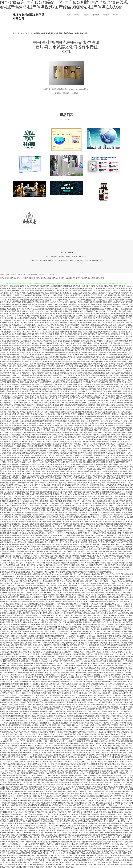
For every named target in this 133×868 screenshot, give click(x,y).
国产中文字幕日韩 (123, 533)
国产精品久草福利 (119, 620)
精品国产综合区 (112, 412)
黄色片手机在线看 (99, 503)
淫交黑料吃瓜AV (80, 519)
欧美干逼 (64, 700)
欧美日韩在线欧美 (51, 432)
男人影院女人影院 (65, 622)
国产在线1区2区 (22, 352)
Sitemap (101, 260)
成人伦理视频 (88, 460)
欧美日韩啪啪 (51, 718)
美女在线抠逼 (29, 865)
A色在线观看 (42, 611)
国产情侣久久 (47, 810)
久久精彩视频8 (125, 531)
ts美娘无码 (25, 613)
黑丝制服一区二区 (126, 540)
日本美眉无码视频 (116, 487)
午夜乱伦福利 (122, 352)
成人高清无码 (25, 364)
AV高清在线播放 (48, 821)
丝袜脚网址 (32, 835)
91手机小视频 (32, 819)
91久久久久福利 (40, 329)
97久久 (47, 814)
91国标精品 (124, 828)
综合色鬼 (74, 714)
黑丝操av (54, 586)
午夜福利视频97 (120, 670)
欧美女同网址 (45, 487)
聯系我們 (96, 15)
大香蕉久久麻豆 (57, 638)
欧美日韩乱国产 (103, 483)
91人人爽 (58, 821)
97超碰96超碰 (57, 574)
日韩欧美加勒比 (111, 533)
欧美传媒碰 (11, 839)
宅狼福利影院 (117, 398)
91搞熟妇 (59, 620)
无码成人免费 (110, 526)
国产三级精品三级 (16, 295)
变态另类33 (88, 858)
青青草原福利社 (117, 629)
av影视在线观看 (98, 522)
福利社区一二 (127, 462)
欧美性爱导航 (112, 698)
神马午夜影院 (39, 750)
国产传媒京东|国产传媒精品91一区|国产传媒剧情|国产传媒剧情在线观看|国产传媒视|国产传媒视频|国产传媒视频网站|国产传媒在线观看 (49, 278)
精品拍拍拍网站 (39, 300)
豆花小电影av (122, 698)
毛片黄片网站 (18, 490)
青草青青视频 (31, 288)
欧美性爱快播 (5, 805)
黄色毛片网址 (95, 366)
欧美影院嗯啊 (88, 288)
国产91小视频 (46, 638)
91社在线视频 (124, 766)
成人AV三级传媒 (59, 862)
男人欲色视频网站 (68, 405)
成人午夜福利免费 (12, 480)
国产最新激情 (5, 439)
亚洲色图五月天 (87, 350)
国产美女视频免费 (55, 446)
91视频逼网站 (75, 814)
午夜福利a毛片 (35, 613)
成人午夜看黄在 (27, 526)
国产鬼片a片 (123, 684)
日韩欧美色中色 (19, 496)
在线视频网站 (38, 291)
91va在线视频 (71, 588)
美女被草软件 (67, 652)
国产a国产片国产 (85, 492)
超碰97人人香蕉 (60, 327)
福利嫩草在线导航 (88, 830)
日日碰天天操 (7, 432)
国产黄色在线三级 (12, 656)
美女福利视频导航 (57, 629)
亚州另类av (87, 622)
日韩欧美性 (65, 796)
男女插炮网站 (57, 352)
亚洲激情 (13, 592)
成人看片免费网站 (66, 858)
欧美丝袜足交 (112, 757)
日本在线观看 (106, 631)
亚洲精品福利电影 (12, 544)
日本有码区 (20, 865)
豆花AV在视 (87, 716)
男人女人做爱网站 (90, 638)
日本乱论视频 (60, 675)
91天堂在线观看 (37, 508)
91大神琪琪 (75, 775)
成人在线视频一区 (102, 311)
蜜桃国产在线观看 (29, 318)
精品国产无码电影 (119, 457)
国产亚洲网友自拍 (48, 421)
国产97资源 (48, 583)
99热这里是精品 (68, 821)
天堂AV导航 (116, 782)
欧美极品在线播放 (116, 439)
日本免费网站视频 (83, 457)
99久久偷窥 (82, 586)
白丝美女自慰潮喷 (26, 375)
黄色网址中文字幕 (32, 441)
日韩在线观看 (49, 506)
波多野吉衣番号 (52, 407)
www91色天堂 (93, 604)
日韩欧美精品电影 (59, 384)
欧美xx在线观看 (77, 533)
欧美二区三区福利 (112, 455)
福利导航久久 (56, 615)
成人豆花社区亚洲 (92, 752)
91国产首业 (24, 748)
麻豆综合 (78, 599)
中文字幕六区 (45, 837)
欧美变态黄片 (96, 421)
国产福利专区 (64, 286)
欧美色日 (48, 759)
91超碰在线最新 (29, 606)
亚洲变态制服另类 (63, 645)
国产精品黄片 (79, 334)
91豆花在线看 (77, 707)
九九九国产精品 (123, 613)
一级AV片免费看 (90, 579)
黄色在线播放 (40, 432)
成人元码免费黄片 (28, 540)
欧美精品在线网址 (29, 295)
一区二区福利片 (57, 444)
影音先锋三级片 (98, 618)
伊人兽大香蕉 (12, 650)
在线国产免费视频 (89, 329)
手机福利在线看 (65, 329)
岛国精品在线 (60, 380)
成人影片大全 (103, 380)
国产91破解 (45, 634)
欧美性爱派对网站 (106, 816)
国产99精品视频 (31, 503)
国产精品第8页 (44, 586)
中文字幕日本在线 (106, 457)
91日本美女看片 (109, 700)
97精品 (26, 590)
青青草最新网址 (74, 432)
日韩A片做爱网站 (61, 833)
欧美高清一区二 (92, 471)
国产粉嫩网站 (49, 833)
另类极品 (83, 647)
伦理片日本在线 (65, 382)
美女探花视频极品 (17, 867)
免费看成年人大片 (73, 396)
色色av (76, 634)
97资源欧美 (19, 666)
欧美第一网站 (31, 341)
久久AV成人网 (67, 634)
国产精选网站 (38, 485)
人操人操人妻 (32, 709)
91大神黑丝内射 (22, 327)
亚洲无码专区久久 (79, 441)
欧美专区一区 (69, 835)
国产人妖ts (75, 647)
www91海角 (87, 650)
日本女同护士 (50, 325)
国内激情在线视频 (54, 414)
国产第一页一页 (63, 526)
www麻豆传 (19, 812)
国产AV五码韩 (33, 581)
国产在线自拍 (76, 341)
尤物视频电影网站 (123, 448)
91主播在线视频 (98, 858)
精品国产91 (76, 826)
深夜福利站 (25, 718)
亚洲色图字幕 (73, 860)
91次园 (67, 807)
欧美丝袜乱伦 (120, 526)
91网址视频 (124, 794)
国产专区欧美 (102, 586)
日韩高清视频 (53, 515)
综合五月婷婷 (94, 357)
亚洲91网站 (84, 656)
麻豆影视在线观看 (23, 494)
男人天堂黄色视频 (59, 469)
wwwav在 (117, 679)
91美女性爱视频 (112, 416)
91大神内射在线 (77, 425)
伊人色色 (82, 725)
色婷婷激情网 (116, 677)
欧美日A (126, 775)
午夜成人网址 (41, 341)
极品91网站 (85, 629)
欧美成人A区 (50, 805)
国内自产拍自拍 (109, 430)
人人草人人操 (78, 668)
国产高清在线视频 (81, 405)
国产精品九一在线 (41, 414)
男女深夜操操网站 (100, 464)
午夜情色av (57, 810)
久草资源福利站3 (19, 574)
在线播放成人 (16, 524)
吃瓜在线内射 (36, 471)
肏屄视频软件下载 (6, 693)
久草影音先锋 (15, 805)
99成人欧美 (16, 768)
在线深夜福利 (39, 506)
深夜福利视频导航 (45, 309)
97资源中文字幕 (96, 512)
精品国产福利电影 (116, 339)
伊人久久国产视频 (118, 837)
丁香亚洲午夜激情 (83, 734)
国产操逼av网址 (113, 599)
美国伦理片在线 (91, 446)
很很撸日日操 (26, 384)
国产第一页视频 (22, 460)
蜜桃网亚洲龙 (30, 842)
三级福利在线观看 (70, 490)
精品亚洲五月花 (101, 329)
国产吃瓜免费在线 (123, 485)
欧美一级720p (26, 677)
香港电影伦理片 (63, 295)
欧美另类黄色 (5, 464)
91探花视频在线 (107, 510)
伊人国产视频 (30, 499)
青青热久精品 (73, 602)
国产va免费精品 (14, 355)
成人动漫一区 (84, 398)
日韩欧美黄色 (44, 684)
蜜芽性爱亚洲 (96, 771)
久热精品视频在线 (70, 579)
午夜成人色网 (85, 750)
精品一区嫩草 (28, 485)
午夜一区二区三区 (77, 439)
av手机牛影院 (52, 725)
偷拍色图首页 (107, 620)
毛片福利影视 (21, 348)
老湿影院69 (85, 844)
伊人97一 (96, 624)
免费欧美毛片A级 (24, 736)
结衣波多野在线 (87, 295)
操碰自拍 (40, 835)
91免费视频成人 (6, 542)
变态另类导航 (37, 716)
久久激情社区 (41, 860)
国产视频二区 (13, 533)
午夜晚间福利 (118, 528)
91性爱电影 (64, 592)
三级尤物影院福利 (23, 483)
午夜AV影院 (109, 755)
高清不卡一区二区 (89, 444)
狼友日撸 (14, 631)
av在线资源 (93, 764)
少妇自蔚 (76, 652)
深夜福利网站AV (99, 576)
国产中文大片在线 (8, 302)
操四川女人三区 (68, 391)
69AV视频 (43, 826)
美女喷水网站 (86, 814)
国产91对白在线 (36, 364)
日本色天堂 (114, 853)
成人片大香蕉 (5, 636)
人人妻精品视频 (32, 293)
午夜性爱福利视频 (35, 391)
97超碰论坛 (49, 835)
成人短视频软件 (69, 487)
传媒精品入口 (104, 304)
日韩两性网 (72, 700)
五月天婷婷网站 (90, 334)
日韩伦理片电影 (125, 460)
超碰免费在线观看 (35, 766)
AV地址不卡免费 (55, 830)
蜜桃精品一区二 (118, 862)
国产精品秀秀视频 (63, 389)
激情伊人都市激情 (49, 716)
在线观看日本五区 (56, 579)
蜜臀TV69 (75, 865)
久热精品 (71, 743)
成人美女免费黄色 (49, 677)
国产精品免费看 (11, 297)
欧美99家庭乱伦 (123, 371)
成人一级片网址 (39, 325)
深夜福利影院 (68, 528)
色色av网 (80, 579)
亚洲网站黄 (16, 652)
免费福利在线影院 (38, 304)
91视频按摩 (45, 693)
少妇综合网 (81, 686)
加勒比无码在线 (47, 302)
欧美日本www (126, 736)
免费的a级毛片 (70, 435)
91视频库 (84, 620)
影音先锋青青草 (29, 849)
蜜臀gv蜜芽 (46, 650)
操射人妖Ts (27, 624)
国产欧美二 (19, 645)
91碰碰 (52, 620)
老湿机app (50, 670)
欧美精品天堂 (64, 476)
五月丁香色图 (120, 762)
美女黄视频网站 (109, 361)
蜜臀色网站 (60, 730)
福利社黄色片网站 (28, 313)
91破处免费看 (46, 727)
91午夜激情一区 (65, 288)
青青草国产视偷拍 (61, 393)
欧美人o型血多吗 (34, 430)
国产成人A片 (105, 784)
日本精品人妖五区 (76, 723)
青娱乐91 (47, 666)
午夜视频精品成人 (8, 515)
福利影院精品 (13, 453)
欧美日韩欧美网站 (78, 496)
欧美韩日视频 (94, 297)
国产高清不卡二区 (84, 542)
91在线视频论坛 (108, 432)
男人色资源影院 (44, 858)
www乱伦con (86, 837)
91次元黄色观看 (89, 810)
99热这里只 (121, 851)
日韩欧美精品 (12, 412)
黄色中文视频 (30, 688)
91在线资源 (104, 752)
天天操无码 (60, 807)
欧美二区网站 (96, 492)
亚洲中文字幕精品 (73, 357)
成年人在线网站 (67, 368)
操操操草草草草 (63, 359)
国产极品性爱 (79, 693)
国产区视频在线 (57, 457)
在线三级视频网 (66, 414)
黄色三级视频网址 (41, 323)
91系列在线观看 (21, 709)
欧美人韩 (71, 794)
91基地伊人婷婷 (65, 812)
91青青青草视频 (24, 480)
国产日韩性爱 (97, 348)
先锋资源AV (121, 666)
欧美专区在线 (17, 329)
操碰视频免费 (24, 672)
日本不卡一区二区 (103, 446)
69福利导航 (41, 718)
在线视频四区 (42, 320)
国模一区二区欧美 (21, 421)
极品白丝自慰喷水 (58, 512)
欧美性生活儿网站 (85, 839)
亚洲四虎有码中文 (119, 636)
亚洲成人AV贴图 (108, 714)
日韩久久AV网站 (12, 810)
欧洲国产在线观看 (86, 538)
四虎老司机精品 (104, 764)
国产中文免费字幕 (86, 522)
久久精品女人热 (11, 455)
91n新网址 (90, 695)
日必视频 (122, 752)
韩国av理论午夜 (51, 791)
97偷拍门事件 (80, 592)
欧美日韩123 (70, 862)
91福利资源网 (87, 794)
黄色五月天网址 (84, 627)
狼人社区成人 (5, 407)
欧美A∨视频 (114, 780)
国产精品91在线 (49, 355)
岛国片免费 (95, 659)
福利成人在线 (53, 798)
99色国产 (37, 867)
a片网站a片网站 (60, 544)
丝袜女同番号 (85, 286)
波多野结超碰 (16, 313)
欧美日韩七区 (19, 750)
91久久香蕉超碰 (44, 615)
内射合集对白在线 (73, 364)
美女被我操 (110, 576)
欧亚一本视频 (96, 704)
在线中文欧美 (59, 467)
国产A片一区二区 (36, 428)
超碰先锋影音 (109, 803)
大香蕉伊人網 (96, 750)
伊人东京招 (98, 723)
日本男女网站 (90, 684)
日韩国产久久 (27, 839)
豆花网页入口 (115, 750)
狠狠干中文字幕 (106, 805)
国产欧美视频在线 (99, 288)
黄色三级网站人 (28, 448)
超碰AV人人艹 (126, 750)
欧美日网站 (124, 608)
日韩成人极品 (10, 478)
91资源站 (17, 704)
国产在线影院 (91, 320)
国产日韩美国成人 (78, 400)
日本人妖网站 (69, 334)
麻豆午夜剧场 (50, 732)
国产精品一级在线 (15, 474)
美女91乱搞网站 (68, 741)
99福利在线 (110, 663)
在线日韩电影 (65, 503)
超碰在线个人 (91, 725)
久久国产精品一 (55, 684)
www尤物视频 (70, 636)
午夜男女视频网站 (28, 506)
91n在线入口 (114, 839)
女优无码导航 (102, 666)
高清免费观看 (7, 510)
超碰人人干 (76, 576)
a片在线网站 (126, 812)
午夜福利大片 (15, 373)
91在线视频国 (97, 615)
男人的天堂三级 (70, 325)
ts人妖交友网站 (116, 784)
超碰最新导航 (12, 746)
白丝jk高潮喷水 (45, 679)
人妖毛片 (83, 544)
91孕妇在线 (8, 748)
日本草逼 (105, 828)
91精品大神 (12, 611)
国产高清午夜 (28, 535)
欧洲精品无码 (48, 462)
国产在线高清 (114, 540)
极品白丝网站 (12, 686)
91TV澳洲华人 (13, 695)
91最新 (80, 638)
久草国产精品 (108, 528)
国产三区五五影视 (119, 419)
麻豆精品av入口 (117, 403)
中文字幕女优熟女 (48, 613)
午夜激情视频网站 (73, 784)
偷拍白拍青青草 (72, 711)
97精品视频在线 (80, 732)
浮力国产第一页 (54, 855)
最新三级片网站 (84, 704)
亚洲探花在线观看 (55, 839)
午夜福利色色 (45, 311)
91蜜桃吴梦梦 (49, 618)
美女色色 (60, 709)
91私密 (36, 579)
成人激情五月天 (97, 396)
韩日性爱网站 (40, 865)
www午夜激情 (92, 666)
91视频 (94, 611)
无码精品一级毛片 (35, 357)
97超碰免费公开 (117, 716)
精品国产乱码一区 (76, 451)
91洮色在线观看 (8, 485)
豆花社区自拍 (36, 650)
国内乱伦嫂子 (8, 325)
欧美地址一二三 (45, 512)
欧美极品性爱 (80, 835)
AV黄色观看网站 (121, 476)
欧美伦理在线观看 (55, 496)
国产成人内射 (35, 627)
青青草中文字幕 (65, 400)
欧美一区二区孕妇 (111, 474)
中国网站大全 (82, 469)
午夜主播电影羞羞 (64, 341)
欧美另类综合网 (103, 668)
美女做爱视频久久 (90, 668)
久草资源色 (4, 727)
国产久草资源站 (95, 384)
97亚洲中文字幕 (85, 771)
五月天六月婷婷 (19, 396)
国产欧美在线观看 (99, 453)
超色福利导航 (105, 421)
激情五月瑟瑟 (56, 650)
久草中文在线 (104, 393)
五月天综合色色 (91, 435)
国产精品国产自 (57, 517)
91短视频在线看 (74, 355)
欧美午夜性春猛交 (87, 464)
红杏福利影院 (51, 492)
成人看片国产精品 (36, 494)
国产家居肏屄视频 (8, 416)
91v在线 (26, 858)
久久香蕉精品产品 (30, 739)
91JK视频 (86, 853)
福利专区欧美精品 (36, 714)
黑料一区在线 (94, 343)
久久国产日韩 (62, 663)
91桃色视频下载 (72, 343)
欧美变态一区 (108, 844)
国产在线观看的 (77, 318)
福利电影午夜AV (122, 499)
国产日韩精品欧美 (6, 579)
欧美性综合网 (52, 522)
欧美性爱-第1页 (75, 286)
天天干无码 (35, 762)
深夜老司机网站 (18, 638)
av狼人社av (94, 833)
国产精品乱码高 (115, 483)
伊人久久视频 (11, 725)
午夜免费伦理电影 (69, 352)
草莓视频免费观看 (104, 579)
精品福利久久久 (111, 373)
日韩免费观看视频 (27, 773)
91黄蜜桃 (95, 839)
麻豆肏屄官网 (41, 387)
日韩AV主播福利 (107, 711)
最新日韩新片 (23, 334)
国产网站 (112, 741)
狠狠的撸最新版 (59, 755)
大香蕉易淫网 (110, 814)
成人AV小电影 (21, 698)
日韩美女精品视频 (41, 409)
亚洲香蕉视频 (16, 506)
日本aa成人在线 (104, 766)
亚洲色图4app (34, 679)
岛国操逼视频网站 (95, 620)
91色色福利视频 (87, 645)
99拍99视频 (8, 704)
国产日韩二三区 (62, 375)
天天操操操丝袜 (57, 679)
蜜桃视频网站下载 (124, 451)
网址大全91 (19, 844)
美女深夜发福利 (32, 574)
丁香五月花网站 (93, 336)
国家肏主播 (16, 613)
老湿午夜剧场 (19, 682)
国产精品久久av (60, 506)
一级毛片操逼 (83, 540)
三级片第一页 (88, 425)
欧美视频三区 (63, 398)
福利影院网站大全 (114, 414)
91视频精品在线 (8, 403)
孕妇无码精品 (103, 471)
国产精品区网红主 (33, 297)
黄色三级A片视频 (57, 471)
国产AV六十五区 (116, 435)
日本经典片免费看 (56, 311)
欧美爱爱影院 (109, 355)
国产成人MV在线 (95, 517)
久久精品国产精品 (57, 814)
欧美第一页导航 (102, 652)
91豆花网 (49, 762)
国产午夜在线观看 (46, 528)
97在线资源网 (31, 771)
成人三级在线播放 (51, 425)
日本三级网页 (33, 515)
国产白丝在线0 (104, 487)
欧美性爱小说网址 (52, 448)
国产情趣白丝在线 (54, 307)
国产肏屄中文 (97, 650)
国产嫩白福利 (21, 412)
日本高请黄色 (39, 833)
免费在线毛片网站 (25, 343)
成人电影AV (96, 784)
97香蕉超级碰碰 (84, 430)
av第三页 (23, 830)
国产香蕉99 (122, 768)
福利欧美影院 (101, 455)
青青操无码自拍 (60, 842)
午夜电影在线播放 (74, 366)
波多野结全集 (120, 375)
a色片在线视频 (35, 469)
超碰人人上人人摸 (83, 805)
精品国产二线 (31, 412)
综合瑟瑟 (115, 771)
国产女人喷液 (118, 437)
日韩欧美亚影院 (109, 789)
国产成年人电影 (98, 361)
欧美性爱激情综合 (23, 862)
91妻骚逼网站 (110, 595)
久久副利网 (25, 826)
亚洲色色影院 (104, 622)
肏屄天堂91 (39, 741)
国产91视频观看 (31, 320)
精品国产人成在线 (12, 398)
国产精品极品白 (24, 487)
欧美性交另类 (123, 787)
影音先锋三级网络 (67, 819)
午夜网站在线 (81, 302)
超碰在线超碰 (62, 718)
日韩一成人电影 (42, 412)
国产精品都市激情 (119, 350)
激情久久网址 (84, 380)
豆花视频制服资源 (96, 778)
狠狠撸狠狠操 (107, 512)
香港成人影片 (5, 323)
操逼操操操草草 (34, 512)
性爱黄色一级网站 (26, 579)
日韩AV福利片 (82, 604)
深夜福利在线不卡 (26, 462)
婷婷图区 (71, 750)
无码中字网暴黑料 (103, 435)
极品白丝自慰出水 (98, 355)
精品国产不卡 (119, 492)
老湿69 (107, 853)
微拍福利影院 (48, 384)
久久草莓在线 (57, 759)
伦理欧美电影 (75, 307)
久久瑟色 (67, 865)
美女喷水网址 (95, 805)
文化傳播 (57, 260)
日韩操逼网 (112, 666)
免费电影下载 (13, 361)
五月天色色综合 (11, 352)
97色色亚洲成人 (103, 780)
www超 (16, 775)
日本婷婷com (57, 590)
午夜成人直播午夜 (55, 661)
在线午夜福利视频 (113, 329)
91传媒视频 (126, 842)
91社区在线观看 (127, 720)
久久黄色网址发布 (72, 380)
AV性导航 (118, 842)
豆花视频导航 (47, 707)
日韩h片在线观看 (28, 329)
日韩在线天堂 (117, 343)
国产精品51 (68, 679)
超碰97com (70, 631)
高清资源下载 (40, 538)
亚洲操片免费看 (101, 743)
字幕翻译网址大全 (31, 444)
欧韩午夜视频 (39, 773)
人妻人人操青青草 (31, 844)
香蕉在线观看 (87, 624)
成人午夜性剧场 (23, 730)
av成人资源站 (81, 583)
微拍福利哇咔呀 (36, 711)
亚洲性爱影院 (120, 743)
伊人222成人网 (79, 819)
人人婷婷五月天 (32, 757)
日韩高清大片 (53, 323)
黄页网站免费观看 (35, 327)
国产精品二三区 (44, 293)
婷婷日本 (107, 581)
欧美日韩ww (25, 755)
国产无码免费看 (88, 535)
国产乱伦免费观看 (26, 380)
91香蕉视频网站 (6, 332)
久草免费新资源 (54, 318)
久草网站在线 (118, 748)
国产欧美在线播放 (39, 380)
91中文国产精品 (41, 849)
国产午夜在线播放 (39, 492)
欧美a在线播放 (32, 359)
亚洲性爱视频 (113, 826)
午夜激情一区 (82, 588)
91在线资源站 (18, 606)
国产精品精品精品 (87, 341)
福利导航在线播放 (76, 535)
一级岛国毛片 (83, 393)
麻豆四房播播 (106, 629)
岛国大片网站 (109, 286)
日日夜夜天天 (43, 416)
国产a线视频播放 (99, 533)
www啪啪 (121, 693)
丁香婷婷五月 (21, 297)
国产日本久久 (8, 441)
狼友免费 (78, 702)
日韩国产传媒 (12, 752)
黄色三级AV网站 (95, 437)
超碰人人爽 (33, 858)
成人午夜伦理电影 (38, 343)
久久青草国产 (69, 613)
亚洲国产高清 (69, 428)
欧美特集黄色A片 (101, 826)
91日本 (16, 693)
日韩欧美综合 (59, 428)
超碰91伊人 (44, 599)
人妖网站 (127, 686)
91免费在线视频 (61, 656)
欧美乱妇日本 (92, 490)
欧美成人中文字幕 (11, 798)
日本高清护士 (99, 499)
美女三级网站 (75, 503)
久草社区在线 (34, 595)
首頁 (68, 15)
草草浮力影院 (29, 782)
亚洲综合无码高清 (53, 476)
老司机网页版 (32, 732)
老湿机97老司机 (49, 675)
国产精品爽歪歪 (110, 707)
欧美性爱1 (39, 675)
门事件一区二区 (19, 368)
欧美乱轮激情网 (22, 339)
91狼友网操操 (24, 627)
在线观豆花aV (96, 828)
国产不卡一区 (51, 380)
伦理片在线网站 (36, 544)
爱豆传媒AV (99, 821)
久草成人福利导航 (54, 826)
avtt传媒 (36, 647)
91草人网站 (63, 798)
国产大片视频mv (34, 352)
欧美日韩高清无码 (101, 293)
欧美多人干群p (43, 695)
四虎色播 (82, 695)
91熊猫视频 (19, 618)
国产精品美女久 (52, 341)
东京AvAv (104, 855)
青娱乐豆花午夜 (10, 787)
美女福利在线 (25, 311)
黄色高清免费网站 (30, 611)
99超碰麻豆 (79, 741)
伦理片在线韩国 (83, 437)
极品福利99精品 (127, 405)
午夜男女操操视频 (12, 851)
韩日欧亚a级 (55, 700)
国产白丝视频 (117, 366)
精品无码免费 (56, 419)
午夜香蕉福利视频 (122, 700)
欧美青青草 (34, 620)
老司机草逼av (122, 858)
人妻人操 (119, 741)
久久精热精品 (65, 771)
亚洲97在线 (65, 691)
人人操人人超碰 (85, 618)
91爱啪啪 (20, 590)
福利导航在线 (128, 528)
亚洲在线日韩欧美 (104, 494)
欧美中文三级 (73, 542)
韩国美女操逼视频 (12, 711)
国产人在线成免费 (97, 506)
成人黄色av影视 (102, 583)
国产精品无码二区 (119, 409)
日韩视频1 (118, 661)
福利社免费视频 (108, 688)
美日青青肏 (120, 707)
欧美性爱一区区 (125, 602)
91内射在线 (91, 647)
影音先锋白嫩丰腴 (9, 643)
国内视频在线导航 (9, 698)
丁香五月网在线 (124, 382)
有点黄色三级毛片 (8, 423)
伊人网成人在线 (8, 645)
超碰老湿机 (49, 842)
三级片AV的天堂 (109, 778)
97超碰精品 (10, 709)
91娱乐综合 (113, 652)
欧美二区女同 (28, 510)
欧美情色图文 (92, 586)
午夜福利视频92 (42, 318)
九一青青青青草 (34, 693)
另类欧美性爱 (112, 613)
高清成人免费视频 (25, 361)
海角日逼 (12, 640)
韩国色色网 (15, 835)
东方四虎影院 (100, 474)
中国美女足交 (25, 355)
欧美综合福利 (58, 297)
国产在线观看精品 (45, 517)
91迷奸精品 (71, 583)
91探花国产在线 (51, 865)
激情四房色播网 (59, 334)
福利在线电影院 (103, 540)
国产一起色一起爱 (117, 389)
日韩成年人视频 (47, 391)
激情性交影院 (80, 352)
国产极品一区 (43, 533)
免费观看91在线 (111, 858)
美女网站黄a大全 (95, 480)
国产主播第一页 (14, 375)
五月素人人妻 (53, 611)
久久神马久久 (119, 663)
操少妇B (83, 812)
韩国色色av (54, 858)
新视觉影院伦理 (115, 304)
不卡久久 (17, 821)
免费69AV (26, 634)
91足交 (72, 592)
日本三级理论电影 (116, 515)
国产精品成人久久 (120, 816)
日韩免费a (40, 787)
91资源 (88, 828)
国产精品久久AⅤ (90, 640)
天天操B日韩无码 (42, 606)
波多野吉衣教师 (124, 311)
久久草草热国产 (116, 775)
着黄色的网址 (61, 492)
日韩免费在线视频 (108, 307)
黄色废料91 (78, 624)
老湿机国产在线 (121, 590)
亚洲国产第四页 (85, 611)
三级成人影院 (71, 483)
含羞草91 (103, 597)
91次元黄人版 (74, 611)
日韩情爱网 (35, 629)
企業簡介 (77, 15)
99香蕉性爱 (17, 597)
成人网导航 (121, 821)
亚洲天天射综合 (56, 837)
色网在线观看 (33, 586)
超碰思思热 (20, 688)
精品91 (74, 604)
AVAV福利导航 (84, 691)
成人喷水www (102, 798)
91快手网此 (83, 602)
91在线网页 (74, 816)
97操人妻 (111, 606)
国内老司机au (38, 666)
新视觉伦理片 (63, 332)
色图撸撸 (21, 794)
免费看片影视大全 (48, 544)
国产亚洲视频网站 (53, 474)
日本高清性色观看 (6, 341)
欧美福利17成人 (51, 423)
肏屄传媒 (68, 629)
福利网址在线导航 (98, 791)
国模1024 (86, 659)
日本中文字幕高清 (36, 455)
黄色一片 (87, 782)
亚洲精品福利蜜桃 (115, 407)
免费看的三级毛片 (115, 627)
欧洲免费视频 (8, 320)
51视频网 (123, 645)
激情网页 (37, 638)
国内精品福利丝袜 (12, 377)
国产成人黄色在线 (60, 686)
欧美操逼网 (84, 778)
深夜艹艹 (103, 679)
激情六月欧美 (59, 336)
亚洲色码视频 (52, 359)
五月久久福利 (123, 826)
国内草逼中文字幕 (37, 691)
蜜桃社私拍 (112, 586)
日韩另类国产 (28, 286)
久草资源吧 (11, 819)
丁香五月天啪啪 (113, 293)
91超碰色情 (28, 608)
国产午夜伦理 (104, 339)
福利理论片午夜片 (110, 377)
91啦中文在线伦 (48, 711)
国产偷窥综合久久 (72, 316)
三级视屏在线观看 (32, 700)
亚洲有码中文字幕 (34, 643)
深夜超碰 (126, 627)
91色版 (81, 860)
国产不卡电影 (51, 645)
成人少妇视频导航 (79, 320)
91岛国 (43, 627)
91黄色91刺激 (69, 606)
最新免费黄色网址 (68, 519)
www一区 (104, 627)
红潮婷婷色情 (111, 647)
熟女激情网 (23, 835)
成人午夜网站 (99, 341)
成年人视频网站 (59, 435)
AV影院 (79, 659)
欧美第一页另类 (94, 393)
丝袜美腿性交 (121, 586)
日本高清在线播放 (111, 522)
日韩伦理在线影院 (45, 444)
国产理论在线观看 (49, 780)
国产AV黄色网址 (10, 679)
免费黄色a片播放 (67, 446)
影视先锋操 (123, 849)
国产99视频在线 (101, 352)
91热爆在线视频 (11, 736)
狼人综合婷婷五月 (56, 693)
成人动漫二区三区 (109, 375)
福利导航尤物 (8, 446)
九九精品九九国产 (105, 862)
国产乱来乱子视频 (40, 531)
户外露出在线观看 (50, 746)
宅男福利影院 (49, 343)
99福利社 (93, 599)
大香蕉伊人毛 (40, 602)
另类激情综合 (101, 387)
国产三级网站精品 (70, 764)
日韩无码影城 (30, 668)
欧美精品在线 (28, 382)
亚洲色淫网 (111, 725)
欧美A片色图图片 (68, 800)
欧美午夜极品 (105, 405)
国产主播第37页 (42, 519)
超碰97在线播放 (40, 636)
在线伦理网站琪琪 (6, 816)
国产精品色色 (68, 624)
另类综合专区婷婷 (55, 652)
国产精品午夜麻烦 (24, 746)
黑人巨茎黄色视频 (56, 441)
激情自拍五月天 (35, 483)
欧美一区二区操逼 (82, 384)
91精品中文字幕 (19, 517)
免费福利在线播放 (95, 309)
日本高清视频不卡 (60, 480)
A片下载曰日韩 (70, 762)
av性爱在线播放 (58, 762)
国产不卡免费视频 (27, 531)
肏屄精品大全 (49, 816)
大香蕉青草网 (100, 739)
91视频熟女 (24, 693)
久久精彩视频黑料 (18, 503)
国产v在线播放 (35, 487)
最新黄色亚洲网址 (98, 807)
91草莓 (36, 846)
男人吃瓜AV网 (61, 780)
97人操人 (48, 688)
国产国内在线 (33, 416)
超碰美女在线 (66, 684)
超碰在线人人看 (11, 720)
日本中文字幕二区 (18, 332)
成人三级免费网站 (63, 739)
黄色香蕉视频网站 (62, 748)
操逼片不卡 (63, 599)
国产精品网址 (63, 437)
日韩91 (57, 816)
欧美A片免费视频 (94, 677)
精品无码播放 (78, 419)
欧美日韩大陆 (35, 311)
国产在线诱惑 (122, 373)
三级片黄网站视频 (41, 496)
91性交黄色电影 (60, 711)
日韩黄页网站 (79, 821)
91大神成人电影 (26, 828)
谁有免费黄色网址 (36, 355)
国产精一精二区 (34, 339)
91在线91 (9, 608)
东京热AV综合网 (38, 622)
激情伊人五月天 (83, 332)
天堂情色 (92, 773)
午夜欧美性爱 (45, 800)
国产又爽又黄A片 (98, 709)
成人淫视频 (98, 581)
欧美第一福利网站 (13, 476)
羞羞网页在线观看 (71, 512)
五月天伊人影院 (90, 741)
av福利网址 (4, 826)
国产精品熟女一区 (61, 773)
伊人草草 (44, 652)
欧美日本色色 (102, 849)
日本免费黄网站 (113, 334)
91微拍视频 (51, 636)
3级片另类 (101, 762)
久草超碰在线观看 (116, 357)
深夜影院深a (51, 709)
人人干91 (83, 652)
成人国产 (66, 647)
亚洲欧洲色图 (70, 730)
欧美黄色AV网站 (88, 702)
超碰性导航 (8, 700)
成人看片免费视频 (74, 464)
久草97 (16, 579)
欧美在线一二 (90, 592)
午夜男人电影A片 (104, 759)
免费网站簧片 (101, 590)
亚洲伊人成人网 (17, 739)
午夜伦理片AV (53, 775)
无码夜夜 (12, 590)
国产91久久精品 (24, 377)
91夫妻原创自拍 (93, 345)
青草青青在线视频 (114, 368)
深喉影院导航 (23, 453)
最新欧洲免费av (83, 508)
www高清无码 (5, 739)
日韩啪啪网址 (36, 821)
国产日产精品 (10, 350)
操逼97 (97, 686)
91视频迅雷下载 (34, 371)
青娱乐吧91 (92, 672)
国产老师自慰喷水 (118, 517)
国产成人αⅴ (68, 581)
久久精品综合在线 (107, 686)
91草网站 (96, 574)
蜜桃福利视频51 (96, 403)
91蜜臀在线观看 (27, 780)
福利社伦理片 (83, 515)
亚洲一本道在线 (22, 679)
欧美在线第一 (85, 366)
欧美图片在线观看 (46, 334)
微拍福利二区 (94, 316)
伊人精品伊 (128, 778)
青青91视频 (49, 741)
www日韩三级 (90, 636)
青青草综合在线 (90, 368)
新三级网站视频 (16, 439)
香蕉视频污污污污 (81, 823)
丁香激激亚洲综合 (21, 302)
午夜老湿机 (114, 723)
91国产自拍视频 (123, 506)
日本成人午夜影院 (112, 425)
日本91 (16, 748)
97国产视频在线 (29, 787)
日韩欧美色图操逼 (35, 302)
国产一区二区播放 (76, 526)
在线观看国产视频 (112, 387)
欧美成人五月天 (121, 542)
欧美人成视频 (63, 432)
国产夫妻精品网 (96, 313)
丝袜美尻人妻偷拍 (99, 794)
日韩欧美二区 (30, 496)
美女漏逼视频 (24, 661)
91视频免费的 (16, 602)
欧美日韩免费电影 (35, 421)
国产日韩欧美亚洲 (59, 501)
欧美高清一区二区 (110, 506)
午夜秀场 (106, 723)
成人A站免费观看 (101, 643)
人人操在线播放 (19, 700)
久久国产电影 (78, 460)
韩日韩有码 (79, 675)
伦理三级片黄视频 (48, 357)
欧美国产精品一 (46, 430)
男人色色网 (54, 723)
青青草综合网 (125, 469)
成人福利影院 (122, 535)
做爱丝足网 (81, 762)
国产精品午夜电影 (71, 336)
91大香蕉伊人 (98, 730)
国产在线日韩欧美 (20, 405)
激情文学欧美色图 (52, 329)
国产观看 (88, 835)
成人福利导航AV (44, 640)
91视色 (90, 688)
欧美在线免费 (122, 359)
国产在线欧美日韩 (72, 462)
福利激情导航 (55, 778)
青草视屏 (32, 855)
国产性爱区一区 (70, 752)
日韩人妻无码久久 (60, 750)
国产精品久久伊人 (105, 800)
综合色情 (20, 611)
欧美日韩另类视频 (126, 393)
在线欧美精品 (87, 318)
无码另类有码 (30, 423)
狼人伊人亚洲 (7, 597)
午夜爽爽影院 (97, 350)
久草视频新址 (40, 542)
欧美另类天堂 (20, 519)
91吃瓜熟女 (88, 682)
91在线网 (98, 830)
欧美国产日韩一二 (78, 684)
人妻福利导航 (61, 373)
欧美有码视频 (108, 409)
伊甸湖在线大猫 (16, 384)
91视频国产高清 (105, 297)
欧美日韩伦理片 (51, 366)
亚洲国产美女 (113, 471)
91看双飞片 (33, 784)
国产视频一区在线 (32, 457)
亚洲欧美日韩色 (109, 734)
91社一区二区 (97, 746)
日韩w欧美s (81, 608)
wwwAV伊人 (88, 670)
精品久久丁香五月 (70, 638)
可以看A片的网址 (79, 311)
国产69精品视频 (50, 396)
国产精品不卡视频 (6, 286)
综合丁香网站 (73, 291)
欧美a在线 (128, 819)
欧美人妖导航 (30, 789)
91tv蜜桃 (20, 860)
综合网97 (43, 595)
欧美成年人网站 (11, 288)
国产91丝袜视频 (24, 762)
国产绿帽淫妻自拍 (41, 307)
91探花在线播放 (37, 746)
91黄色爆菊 (88, 757)
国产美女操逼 (63, 412)
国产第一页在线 (127, 380)
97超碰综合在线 (81, 862)
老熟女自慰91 (34, 588)
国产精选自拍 (71, 423)
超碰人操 (70, 716)
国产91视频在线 (12, 419)
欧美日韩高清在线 (58, 345)
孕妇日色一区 (33, 460)
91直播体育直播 (102, 368)
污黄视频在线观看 (98, 371)
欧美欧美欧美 (110, 709)
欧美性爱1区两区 (19, 457)
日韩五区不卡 (21, 819)
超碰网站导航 (13, 336)
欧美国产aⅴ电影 (55, 339)
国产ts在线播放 (22, 357)
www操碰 (101, 638)
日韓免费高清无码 (10, 348)
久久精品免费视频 (46, 371)
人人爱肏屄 (40, 851)
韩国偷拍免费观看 (68, 650)
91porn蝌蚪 (91, 652)
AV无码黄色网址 (92, 441)
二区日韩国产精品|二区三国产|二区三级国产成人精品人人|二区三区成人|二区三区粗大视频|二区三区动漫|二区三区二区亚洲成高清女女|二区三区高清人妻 (55, 554)
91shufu (13, 576)
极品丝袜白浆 (122, 791)
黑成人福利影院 (67, 419)
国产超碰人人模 (121, 307)
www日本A (23, 656)
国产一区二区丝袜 (75, 359)
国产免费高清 (120, 453)
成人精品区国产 (95, 398)
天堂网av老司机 (103, 654)
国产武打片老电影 (63, 524)
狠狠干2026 (108, 618)
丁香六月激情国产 (35, 419)
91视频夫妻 (36, 624)
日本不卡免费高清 (105, 441)
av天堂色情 (93, 606)
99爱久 (7, 592)
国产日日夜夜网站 (26, 663)
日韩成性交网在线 (118, 746)
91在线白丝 (81, 752)
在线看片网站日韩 (18, 414)
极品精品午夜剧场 (44, 803)
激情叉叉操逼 (106, 291)
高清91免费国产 (110, 499)
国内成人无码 (71, 384)
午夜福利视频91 (101, 810)
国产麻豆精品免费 (13, 467)
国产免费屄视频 (62, 540)
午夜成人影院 (16, 471)
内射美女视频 (5, 304)
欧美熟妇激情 (62, 743)
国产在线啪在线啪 (40, 663)
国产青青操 (24, 766)
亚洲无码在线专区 (10, 494)
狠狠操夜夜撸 (83, 291)
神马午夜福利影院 (77, 682)
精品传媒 (121, 727)
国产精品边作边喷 (32, 517)
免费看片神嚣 (117, 327)
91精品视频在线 (110, 485)
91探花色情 (89, 821)
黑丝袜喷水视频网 (6, 821)
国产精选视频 (56, 350)
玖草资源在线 (69, 766)
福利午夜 (88, 746)
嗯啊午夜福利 (94, 332)
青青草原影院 (66, 707)
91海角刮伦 (56, 643)
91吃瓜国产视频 (120, 702)
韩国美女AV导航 (57, 640)
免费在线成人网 (22, 586)
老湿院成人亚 (28, 403)
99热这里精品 (102, 611)
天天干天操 (96, 631)
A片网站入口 (42, 604)
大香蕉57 (57, 796)
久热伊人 (91, 602)
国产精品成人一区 (110, 535)
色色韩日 (103, 819)
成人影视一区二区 (98, 359)
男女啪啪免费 (20, 423)
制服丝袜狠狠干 (92, 732)
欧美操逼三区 (13, 428)
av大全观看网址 (41, 682)
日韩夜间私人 (73, 393)
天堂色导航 (91, 846)
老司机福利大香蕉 (36, 631)
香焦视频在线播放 (51, 622)
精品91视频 (18, 849)
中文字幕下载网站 (20, 446)
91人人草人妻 (33, 775)
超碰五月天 (125, 782)
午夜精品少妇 (44, 620)
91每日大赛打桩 (16, 624)
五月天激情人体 (102, 736)
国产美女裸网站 (99, 485)
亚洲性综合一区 (25, 467)
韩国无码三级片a (69, 661)
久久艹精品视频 (49, 455)
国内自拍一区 (124, 464)
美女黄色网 (124, 839)
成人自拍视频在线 (18, 542)
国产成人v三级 (116, 405)
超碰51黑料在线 (90, 693)
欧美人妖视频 (19, 668)
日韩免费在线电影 (6, 318)
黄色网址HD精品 (103, 400)
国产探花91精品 (115, 732)
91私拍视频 (102, 698)
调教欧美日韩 (91, 455)
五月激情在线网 (104, 823)
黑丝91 (40, 816)
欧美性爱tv (19, 691)
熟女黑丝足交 (91, 736)
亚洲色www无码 (97, 789)
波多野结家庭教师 (66, 293)
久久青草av (32, 803)
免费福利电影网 (121, 396)
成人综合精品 (104, 515)
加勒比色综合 (58, 766)
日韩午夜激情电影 (113, 531)
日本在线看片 (108, 419)
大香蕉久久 (8, 638)
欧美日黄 (70, 803)
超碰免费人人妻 (25, 759)
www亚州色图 (100, 768)
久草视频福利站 (96, 307)
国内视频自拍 (63, 515)
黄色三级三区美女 (53, 320)
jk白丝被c (20, 615)
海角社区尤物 (7, 775)
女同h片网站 (62, 768)
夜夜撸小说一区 (28, 307)
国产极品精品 (102, 496)
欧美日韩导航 (11, 615)
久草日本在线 (114, 752)
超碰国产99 (89, 581)
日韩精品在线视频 (83, 517)
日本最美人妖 (75, 416)
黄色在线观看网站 (15, 629)
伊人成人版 (15, 581)
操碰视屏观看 (5, 531)
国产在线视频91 (26, 373)
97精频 (7, 661)
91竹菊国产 (116, 718)
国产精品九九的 (42, 659)
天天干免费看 (59, 835)
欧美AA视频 (51, 789)
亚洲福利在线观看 (23, 501)
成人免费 (121, 810)
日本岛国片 (28, 796)
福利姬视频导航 (70, 302)
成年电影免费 (18, 286)
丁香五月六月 (94, 423)
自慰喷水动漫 (7, 425)
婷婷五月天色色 (41, 576)
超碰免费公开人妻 (65, 510)
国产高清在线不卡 (26, 407)
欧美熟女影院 (39, 313)
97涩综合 (58, 618)
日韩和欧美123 (46, 672)
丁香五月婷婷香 (41, 499)
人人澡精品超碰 (46, 752)
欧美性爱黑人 (62, 366)
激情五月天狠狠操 (115, 380)
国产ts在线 (79, 661)
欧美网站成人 (104, 659)
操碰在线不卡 (115, 469)
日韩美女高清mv (105, 336)
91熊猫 (3, 608)
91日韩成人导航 (19, 789)
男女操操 (73, 789)
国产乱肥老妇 (50, 393)
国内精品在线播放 (60, 371)
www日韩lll (17, 634)
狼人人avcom (43, 661)
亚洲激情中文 (72, 375)
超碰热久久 (23, 581)
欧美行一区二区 (88, 499)
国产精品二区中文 (124, 522)
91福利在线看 (104, 604)
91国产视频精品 (117, 297)
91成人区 (72, 805)
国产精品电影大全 (101, 695)
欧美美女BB (26, 604)
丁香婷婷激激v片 (16, 448)
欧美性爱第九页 (33, 764)
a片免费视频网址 (79, 755)
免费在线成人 (18, 318)
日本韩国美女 (10, 538)
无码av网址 (120, 860)
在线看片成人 (127, 339)
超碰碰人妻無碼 (90, 661)
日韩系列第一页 (121, 364)
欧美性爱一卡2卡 (110, 693)
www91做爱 (13, 855)
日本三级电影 (84, 357)
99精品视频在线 (11, 842)
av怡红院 (3, 803)
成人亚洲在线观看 (99, 460)
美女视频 (21, 752)
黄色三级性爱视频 (91, 496)
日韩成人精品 (15, 407)
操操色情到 (45, 624)
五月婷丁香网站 (108, 508)
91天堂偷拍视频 (93, 391)
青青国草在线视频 (73, 371)
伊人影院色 (115, 759)
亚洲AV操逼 (10, 666)
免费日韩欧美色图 (61, 304)
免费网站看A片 (88, 382)
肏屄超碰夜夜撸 (96, 714)
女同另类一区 (10, 430)
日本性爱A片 (127, 814)
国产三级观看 (63, 448)
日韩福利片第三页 (51, 313)
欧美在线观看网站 (119, 323)
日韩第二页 (32, 656)
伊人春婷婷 (53, 695)
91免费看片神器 (87, 576)
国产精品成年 (77, 622)
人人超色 (3, 663)
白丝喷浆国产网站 (82, 487)
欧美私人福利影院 (86, 416)
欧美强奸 (27, 691)
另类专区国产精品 (64, 533)
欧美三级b (78, 613)
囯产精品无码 (63, 323)
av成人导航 (76, 812)
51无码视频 (34, 661)
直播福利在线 (25, 464)
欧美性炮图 (114, 764)
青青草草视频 (68, 732)
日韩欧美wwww (111, 638)
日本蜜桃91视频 (58, 752)
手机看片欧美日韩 (126, 302)
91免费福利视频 (45, 345)
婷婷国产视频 (121, 682)
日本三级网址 (28, 325)
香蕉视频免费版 (59, 494)
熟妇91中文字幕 (55, 634)
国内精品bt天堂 (107, 325)
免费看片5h (38, 686)
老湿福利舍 (48, 702)
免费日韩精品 (127, 435)
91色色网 (16, 837)
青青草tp (110, 661)
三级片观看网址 (107, 309)
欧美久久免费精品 (111, 538)
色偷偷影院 (97, 688)
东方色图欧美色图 (18, 425)
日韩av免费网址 (84, 634)
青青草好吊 (30, 741)
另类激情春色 (44, 723)
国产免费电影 (15, 291)
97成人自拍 (67, 837)
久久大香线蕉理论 (96, 327)
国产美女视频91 (125, 334)
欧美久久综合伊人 (107, 624)
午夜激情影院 (71, 480)
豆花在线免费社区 (100, 682)
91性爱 (16, 764)
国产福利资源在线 (53, 288)
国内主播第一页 (52, 510)
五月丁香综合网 (119, 618)
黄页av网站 (114, 766)
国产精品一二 (41, 400)
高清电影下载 (106, 389)
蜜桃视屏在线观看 (80, 688)
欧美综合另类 (108, 842)
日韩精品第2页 (38, 490)
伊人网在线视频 (32, 791)
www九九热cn (92, 759)
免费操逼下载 (66, 826)
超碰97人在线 (62, 725)
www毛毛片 (53, 599)
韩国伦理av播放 (16, 814)
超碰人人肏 (69, 849)
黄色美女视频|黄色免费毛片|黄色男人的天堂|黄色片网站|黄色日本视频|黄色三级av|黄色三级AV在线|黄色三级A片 (50, 560)
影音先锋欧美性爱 (23, 727)
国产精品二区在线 (102, 407)
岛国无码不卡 (74, 618)
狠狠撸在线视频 (24, 451)
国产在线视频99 (99, 382)
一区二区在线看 (67, 339)
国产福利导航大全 (18, 622)
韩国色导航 (117, 711)
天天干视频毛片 (57, 666)
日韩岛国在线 (116, 423)
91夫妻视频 (24, 670)
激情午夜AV (29, 752)
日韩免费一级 (78, 528)
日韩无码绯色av (103, 640)
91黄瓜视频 (21, 576)
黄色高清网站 (106, 480)
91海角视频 (61, 627)
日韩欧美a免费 (13, 762)
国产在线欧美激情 (82, 300)
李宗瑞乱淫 (4, 670)
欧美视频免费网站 (66, 320)
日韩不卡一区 (45, 764)
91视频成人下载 (84, 403)
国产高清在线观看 (84, 375)
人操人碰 (60, 668)
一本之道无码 (78, 444)
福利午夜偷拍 (56, 800)
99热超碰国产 (93, 775)
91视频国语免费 (86, 796)
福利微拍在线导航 (114, 798)
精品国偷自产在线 (126, 455)
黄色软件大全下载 (10, 400)
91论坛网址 (29, 638)
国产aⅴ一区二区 (74, 323)
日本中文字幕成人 (64, 604)
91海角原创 (50, 794)
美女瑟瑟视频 (23, 803)
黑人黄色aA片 (45, 629)
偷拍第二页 (42, 709)
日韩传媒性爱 (32, 816)
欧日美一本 (110, 590)
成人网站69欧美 (126, 803)
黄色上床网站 (69, 757)
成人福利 (7, 622)
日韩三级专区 (29, 675)
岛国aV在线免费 (78, 643)
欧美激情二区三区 (63, 535)
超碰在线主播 (68, 441)
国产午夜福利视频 (107, 384)
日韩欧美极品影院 (120, 348)
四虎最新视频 (101, 302)
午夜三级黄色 (30, 538)
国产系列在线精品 (109, 542)
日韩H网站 (66, 810)
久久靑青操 (114, 622)
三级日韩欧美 (97, 295)
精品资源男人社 (73, 398)
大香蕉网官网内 (27, 846)
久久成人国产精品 (91, 414)
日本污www (123, 764)
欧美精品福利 (86, 510)
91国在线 (95, 622)
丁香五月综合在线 (27, 583)
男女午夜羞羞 (68, 460)
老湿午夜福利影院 (40, 510)
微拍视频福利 (64, 782)
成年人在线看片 (46, 469)
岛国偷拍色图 (93, 823)
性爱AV (24, 707)
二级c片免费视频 (108, 476)
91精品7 (119, 814)
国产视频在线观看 (10, 460)
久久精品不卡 (116, 332)
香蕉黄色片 (11, 620)
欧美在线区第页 (47, 478)
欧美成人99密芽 (78, 709)
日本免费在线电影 (126, 650)
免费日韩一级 (70, 736)
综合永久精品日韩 (124, 471)
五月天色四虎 (97, 318)
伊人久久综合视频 (77, 739)
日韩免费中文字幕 (28, 432)
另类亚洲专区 (9, 796)
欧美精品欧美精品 (21, 515)
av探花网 (77, 803)
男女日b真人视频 (106, 366)
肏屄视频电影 (120, 865)
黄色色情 (100, 787)
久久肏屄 (125, 654)
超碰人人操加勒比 (16, 323)
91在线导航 (60, 636)
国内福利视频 (101, 661)
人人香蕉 (24, 652)
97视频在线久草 (107, 796)
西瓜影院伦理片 (21, 359)
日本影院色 (40, 688)
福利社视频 (49, 750)
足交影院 (109, 748)
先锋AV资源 (87, 631)
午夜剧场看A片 (78, 640)
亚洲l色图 (125, 677)
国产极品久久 (7, 606)
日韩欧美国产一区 (53, 823)
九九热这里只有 (99, 748)
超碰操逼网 (48, 691)
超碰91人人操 (50, 851)
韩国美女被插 (47, 590)
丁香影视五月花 (97, 323)
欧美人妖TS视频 (34, 652)
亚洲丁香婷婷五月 (88, 448)
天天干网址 (92, 787)
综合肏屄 (71, 599)
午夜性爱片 (21, 791)
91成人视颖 (15, 595)
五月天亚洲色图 (29, 734)
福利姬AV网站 (91, 798)
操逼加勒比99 (53, 812)
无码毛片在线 (94, 457)
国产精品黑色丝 (16, 526)
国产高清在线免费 (74, 412)
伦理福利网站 (120, 361)
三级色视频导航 (82, 467)
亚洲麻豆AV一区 (123, 611)
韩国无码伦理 (77, 720)
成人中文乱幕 (107, 323)
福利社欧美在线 (52, 526)
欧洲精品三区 (66, 496)
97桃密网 (6, 576)
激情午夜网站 (120, 807)
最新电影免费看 (97, 542)
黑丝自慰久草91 (35, 590)
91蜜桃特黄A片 (112, 819)
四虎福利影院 (91, 583)
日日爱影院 (112, 611)
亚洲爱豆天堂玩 (102, 846)
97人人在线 (65, 615)
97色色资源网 (127, 661)
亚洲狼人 (24, 768)
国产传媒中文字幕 (64, 714)
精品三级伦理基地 (46, 453)
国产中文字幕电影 (53, 400)
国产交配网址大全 (45, 457)
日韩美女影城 (127, 487)
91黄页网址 (22, 853)
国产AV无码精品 (64, 416)
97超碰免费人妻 (65, 576)
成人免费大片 (126, 391)
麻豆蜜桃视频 (53, 412)
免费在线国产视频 (13, 311)
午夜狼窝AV (110, 807)
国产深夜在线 (53, 409)
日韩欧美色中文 (36, 755)
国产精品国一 (124, 425)
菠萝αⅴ (73, 659)
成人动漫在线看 (32, 348)
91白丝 (126, 844)
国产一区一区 (112, 490)
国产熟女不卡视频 (21, 430)
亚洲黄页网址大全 (20, 816)
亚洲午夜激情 (68, 444)
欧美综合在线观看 (59, 430)
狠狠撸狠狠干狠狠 (94, 405)
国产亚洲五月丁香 (21, 391)
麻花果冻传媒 (118, 286)
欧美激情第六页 (88, 524)
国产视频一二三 (72, 704)
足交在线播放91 (93, 304)
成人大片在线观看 (61, 538)
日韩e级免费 (128, 823)
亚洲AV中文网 (32, 698)
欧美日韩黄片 (31, 400)
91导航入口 (34, 826)
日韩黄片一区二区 (66, 474)
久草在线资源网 (107, 812)
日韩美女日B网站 (94, 467)
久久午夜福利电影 (45, 350)
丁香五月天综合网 (121, 624)
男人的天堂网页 (39, 805)
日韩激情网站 (90, 311)
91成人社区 (103, 656)
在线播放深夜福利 (99, 526)
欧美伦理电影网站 (10, 339)
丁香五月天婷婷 (34, 334)
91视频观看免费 (87, 412)
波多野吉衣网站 (120, 318)
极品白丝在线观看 (16, 734)
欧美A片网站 (86, 851)
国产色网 (60, 757)
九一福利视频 (43, 592)
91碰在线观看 (84, 833)
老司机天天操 (94, 501)
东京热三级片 (93, 540)
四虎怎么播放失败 (107, 670)
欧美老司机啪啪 (70, 608)
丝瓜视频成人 (23, 533)
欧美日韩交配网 (47, 867)
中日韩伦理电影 (118, 512)
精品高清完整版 (65, 499)
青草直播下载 (21, 316)
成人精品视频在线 (60, 453)
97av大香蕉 (22, 798)
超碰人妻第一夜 (105, 782)
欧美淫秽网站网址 (112, 460)
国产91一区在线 (12, 451)
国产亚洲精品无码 (58, 309)
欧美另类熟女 (127, 316)
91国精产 (84, 672)
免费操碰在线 (126, 332)
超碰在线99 (76, 629)
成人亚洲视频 (5, 382)
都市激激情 (107, 746)
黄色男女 (125, 631)
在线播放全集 (93, 487)
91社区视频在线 (6, 437)
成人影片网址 (92, 483)
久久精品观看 (116, 830)
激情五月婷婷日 (11, 483)
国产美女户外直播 (35, 478)
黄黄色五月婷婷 (105, 423)
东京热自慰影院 (107, 437)
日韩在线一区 (5, 300)
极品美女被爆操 (27, 823)
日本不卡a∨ (128, 576)
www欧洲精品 (106, 634)
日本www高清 (84, 816)
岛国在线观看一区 (76, 524)
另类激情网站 (114, 650)
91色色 (34, 604)
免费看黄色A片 (14, 380)
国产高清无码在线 (26, 389)
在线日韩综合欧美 (39, 535)
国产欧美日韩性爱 (93, 679)
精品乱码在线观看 (92, 339)
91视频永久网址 (104, 608)
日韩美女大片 (67, 759)
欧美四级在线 (84, 316)
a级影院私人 (83, 711)
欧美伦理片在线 (35, 464)
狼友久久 (13, 791)
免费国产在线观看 (72, 430)
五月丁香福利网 (92, 608)
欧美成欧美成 (68, 478)
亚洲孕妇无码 (68, 311)
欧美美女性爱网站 (78, 654)
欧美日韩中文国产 (97, 430)
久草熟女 (60, 606)
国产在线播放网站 (15, 393)
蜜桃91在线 (89, 730)
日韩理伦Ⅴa (72, 586)
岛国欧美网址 (60, 325)
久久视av (118, 714)
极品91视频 (73, 677)
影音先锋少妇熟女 (62, 805)
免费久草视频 (28, 490)
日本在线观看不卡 (6, 396)
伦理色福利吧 (86, 803)
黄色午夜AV (50, 734)
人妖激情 (124, 643)
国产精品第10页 (108, 318)
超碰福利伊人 (91, 302)
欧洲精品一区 (73, 540)
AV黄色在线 (72, 686)
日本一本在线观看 (8, 371)
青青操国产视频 (38, 702)
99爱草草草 (40, 842)
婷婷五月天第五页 (83, 789)
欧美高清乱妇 (30, 425)
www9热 (85, 773)
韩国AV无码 (70, 675)
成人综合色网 (15, 508)
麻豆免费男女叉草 (93, 855)
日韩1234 (86, 707)
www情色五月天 (96, 734)
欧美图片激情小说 (8, 519)
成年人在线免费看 (109, 396)
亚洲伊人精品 (102, 490)
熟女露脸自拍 (102, 599)
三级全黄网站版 (24, 778)
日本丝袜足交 (18, 782)
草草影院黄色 (51, 627)
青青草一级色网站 (15, 714)
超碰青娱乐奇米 (59, 702)
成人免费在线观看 (31, 368)
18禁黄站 (97, 670)
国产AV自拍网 (21, 725)
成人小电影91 (28, 647)
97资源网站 (119, 576)
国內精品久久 (8, 732)
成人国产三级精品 (73, 327)
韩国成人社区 (38, 608)
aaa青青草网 (61, 784)
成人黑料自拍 (127, 446)
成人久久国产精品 (9, 862)
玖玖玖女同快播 (13, 702)
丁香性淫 (46, 778)
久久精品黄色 (35, 672)
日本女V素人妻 (14, 773)
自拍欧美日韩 (90, 352)
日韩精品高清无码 (84, 512)
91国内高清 (100, 592)
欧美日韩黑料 (72, 718)
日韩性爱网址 (125, 718)
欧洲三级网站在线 (40, 823)
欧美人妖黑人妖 (24, 528)
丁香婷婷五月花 (101, 334)
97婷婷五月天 (48, 755)
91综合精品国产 (111, 359)
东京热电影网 (104, 501)
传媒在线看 (42, 704)
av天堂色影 (120, 595)
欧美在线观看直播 (120, 467)
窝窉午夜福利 (38, 403)
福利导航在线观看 (108, 492)
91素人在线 (49, 796)
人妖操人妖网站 (28, 833)
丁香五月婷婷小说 (28, 439)
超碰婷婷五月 (76, 350)
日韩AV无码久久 (113, 464)
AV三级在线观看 (116, 446)
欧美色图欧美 (63, 586)
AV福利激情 (10, 844)
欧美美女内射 (52, 595)
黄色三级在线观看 (81, 391)
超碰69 (102, 663)
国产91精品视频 (95, 389)
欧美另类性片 (82, 336)
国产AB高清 (94, 663)
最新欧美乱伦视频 (83, 423)
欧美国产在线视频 (18, 409)
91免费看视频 (44, 581)
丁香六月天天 (98, 528)
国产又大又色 (13, 778)
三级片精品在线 (8, 691)
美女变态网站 (115, 720)
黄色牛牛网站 (53, 295)
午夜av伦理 (57, 867)
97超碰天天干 (52, 663)
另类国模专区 (98, 842)
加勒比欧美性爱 (32, 309)
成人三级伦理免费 (35, 336)
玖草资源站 (44, 839)
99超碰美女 (28, 666)
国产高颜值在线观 (124, 412)
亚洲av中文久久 (125, 288)
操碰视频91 (90, 743)
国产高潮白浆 (30, 542)
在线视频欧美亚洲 (69, 517)
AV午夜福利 (95, 634)
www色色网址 (38, 814)
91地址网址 (72, 746)
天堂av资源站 (29, 618)
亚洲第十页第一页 (10, 293)
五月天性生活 (106, 677)
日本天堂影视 (81, 455)
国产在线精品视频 (70, 457)
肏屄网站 (118, 606)
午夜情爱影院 (19, 608)
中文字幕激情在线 (8, 444)
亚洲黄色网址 (69, 666)
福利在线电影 (85, 307)
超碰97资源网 (75, 620)
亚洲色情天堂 (119, 355)
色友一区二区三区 (65, 727)
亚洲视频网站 (25, 469)
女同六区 (57, 691)
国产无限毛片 (59, 300)
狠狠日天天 (120, 574)
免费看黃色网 (115, 659)
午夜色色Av (45, 807)
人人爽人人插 (13, 334)
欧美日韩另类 (46, 419)
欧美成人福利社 (83, 343)
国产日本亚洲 (71, 501)
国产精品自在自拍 (86, 503)
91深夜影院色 (9, 812)
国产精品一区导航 (48, 327)
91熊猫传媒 (34, 730)
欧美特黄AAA (66, 643)
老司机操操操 (72, 304)
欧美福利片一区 (92, 478)
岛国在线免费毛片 (84, 506)
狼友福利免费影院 (59, 316)
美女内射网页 (40, 425)
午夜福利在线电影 (117, 291)
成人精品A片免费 (18, 387)
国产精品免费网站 (91, 400)
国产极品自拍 (45, 339)
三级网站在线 (23, 855)
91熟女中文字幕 (116, 654)
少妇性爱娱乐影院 (23, 620)
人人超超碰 (8, 718)
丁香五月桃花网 (85, 377)
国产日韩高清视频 (86, 373)
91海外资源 (10, 823)
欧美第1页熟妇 (15, 531)
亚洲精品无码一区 (97, 720)
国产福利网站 (50, 542)
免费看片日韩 (42, 522)
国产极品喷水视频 (39, 389)
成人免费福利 (26, 716)
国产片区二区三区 (114, 496)
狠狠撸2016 (43, 757)
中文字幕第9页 (123, 474)
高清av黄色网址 (70, 467)
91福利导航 (52, 768)
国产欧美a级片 (7, 307)
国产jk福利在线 (27, 393)
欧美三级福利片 (21, 350)
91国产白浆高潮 (80, 666)
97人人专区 (119, 734)
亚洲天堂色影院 (23, 631)
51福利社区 (59, 613)
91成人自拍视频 (44, 368)
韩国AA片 (72, 698)
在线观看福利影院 (113, 524)
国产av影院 (28, 645)
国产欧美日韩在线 (39, 407)
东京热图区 (109, 592)
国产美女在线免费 (64, 387)
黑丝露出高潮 (68, 590)
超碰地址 (3, 752)
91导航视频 (26, 629)
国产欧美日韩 (43, 515)
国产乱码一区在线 (6, 780)
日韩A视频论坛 (92, 766)
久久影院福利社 (53, 576)
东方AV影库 (101, 588)
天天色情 (21, 686)
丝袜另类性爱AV (56, 624)
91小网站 (86, 720)
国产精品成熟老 (57, 460)
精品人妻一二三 (78, 828)
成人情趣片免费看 (21, 435)
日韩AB (107, 720)
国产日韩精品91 (75, 476)
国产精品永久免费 (20, 341)
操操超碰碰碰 (74, 377)
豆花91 (8, 768)
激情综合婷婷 (53, 439)
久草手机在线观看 (62, 851)
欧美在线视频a (115, 519)
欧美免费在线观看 (55, 405)
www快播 (111, 743)
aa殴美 (39, 707)
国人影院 (88, 709)
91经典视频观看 (64, 775)
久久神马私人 (121, 647)
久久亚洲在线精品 (77, 387)
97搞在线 (6, 672)
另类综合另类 (9, 618)
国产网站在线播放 (96, 364)
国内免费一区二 (72, 506)
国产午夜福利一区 (10, 316)
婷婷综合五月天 (6, 652)
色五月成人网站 (8, 682)
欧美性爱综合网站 (100, 645)
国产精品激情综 (93, 515)
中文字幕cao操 (85, 784)
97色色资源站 (121, 709)
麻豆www (21, 720)
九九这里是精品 (99, 860)
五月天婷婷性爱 (116, 316)
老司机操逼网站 (13, 663)
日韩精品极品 (122, 638)
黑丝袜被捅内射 (40, 794)
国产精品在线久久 (81, 800)
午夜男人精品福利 (65, 695)
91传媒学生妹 (127, 606)
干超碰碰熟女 (29, 396)
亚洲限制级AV (66, 654)
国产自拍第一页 (94, 711)
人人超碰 (65, 618)
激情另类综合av (15, 604)
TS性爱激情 (15, 828)
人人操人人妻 (41, 670)
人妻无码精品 (82, 304)
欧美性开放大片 (48, 428)
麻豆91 (103, 574)
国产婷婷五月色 (97, 851)
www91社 (17, 718)
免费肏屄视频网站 (62, 789)
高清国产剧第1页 (108, 300)
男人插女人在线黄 (73, 544)
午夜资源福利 (102, 725)
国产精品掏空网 (84, 663)
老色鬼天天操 (93, 380)
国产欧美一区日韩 (93, 519)
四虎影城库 (111, 682)
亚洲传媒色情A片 (75, 773)
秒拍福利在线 (94, 462)
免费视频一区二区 (26, 476)
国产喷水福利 (35, 862)
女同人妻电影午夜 (15, 540)
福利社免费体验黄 (85, 807)
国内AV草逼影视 (56, 764)
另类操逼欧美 (120, 300)
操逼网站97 (43, 730)
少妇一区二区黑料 (119, 325)
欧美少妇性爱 (35, 528)
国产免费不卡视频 (104, 478)
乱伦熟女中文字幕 (126, 329)
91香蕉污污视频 (12, 528)
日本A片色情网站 (55, 659)
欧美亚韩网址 (42, 359)
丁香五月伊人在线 (115, 444)
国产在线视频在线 (21, 478)
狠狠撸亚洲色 (87, 359)
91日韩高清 (11, 688)
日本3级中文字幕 (31, 640)
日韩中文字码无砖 (63, 377)
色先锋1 (123, 659)
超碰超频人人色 (38, 796)
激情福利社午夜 (25, 304)
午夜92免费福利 (64, 409)
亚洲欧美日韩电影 (6, 457)
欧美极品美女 (74, 389)
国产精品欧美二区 (79, 679)
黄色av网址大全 (37, 384)
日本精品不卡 (114, 393)
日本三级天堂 (10, 435)
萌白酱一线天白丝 (94, 812)
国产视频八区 (75, 645)
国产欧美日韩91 (20, 757)
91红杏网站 (118, 686)
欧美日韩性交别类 (102, 320)
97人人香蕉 (76, 837)
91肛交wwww (78, 590)
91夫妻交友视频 (75, 748)
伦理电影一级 (107, 517)
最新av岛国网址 (84, 714)
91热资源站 (126, 711)
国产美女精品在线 (25, 398)
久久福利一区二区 (19, 741)
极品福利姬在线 (105, 316)
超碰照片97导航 (104, 833)
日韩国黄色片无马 (44, 819)
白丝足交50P (52, 604)
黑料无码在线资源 (100, 524)
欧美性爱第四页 (86, 361)
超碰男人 (50, 704)
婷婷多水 (32, 670)
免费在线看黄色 (60, 364)
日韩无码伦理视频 (64, 361)
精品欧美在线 (55, 348)
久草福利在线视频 (90, 531)
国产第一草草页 (31, 332)
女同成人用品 (104, 357)
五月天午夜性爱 (8, 750)
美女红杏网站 (78, 574)
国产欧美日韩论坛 (110, 821)
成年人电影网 (21, 309)
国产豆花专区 (99, 451)
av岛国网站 (93, 698)
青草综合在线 (64, 672)
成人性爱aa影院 (52, 387)
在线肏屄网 (100, 755)
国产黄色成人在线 (111, 787)
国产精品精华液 (19, 320)
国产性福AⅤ (7, 716)
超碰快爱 (37, 782)
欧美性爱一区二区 (61, 542)
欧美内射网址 (58, 478)
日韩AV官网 (29, 867)
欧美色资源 (56, 707)
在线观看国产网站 (57, 487)
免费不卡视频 (15, 389)
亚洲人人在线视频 (48, 483)
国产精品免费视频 (124, 538)
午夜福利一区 (31, 405)
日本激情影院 (124, 723)
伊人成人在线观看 (124, 581)
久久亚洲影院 (96, 510)
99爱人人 (53, 739)
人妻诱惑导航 (126, 800)
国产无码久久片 (9, 512)
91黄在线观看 (11, 860)
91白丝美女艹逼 (70, 455)
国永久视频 (117, 812)
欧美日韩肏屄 (73, 515)
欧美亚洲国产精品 (79, 478)
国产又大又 (51, 849)
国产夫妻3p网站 (119, 796)
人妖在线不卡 (59, 490)
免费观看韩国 (15, 464)
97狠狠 (109, 835)
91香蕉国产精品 (21, 522)
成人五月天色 (60, 734)
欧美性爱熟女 (106, 771)
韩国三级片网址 (114, 643)
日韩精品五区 (39, 597)
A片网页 (78, 606)
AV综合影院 (43, 768)
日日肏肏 (112, 583)
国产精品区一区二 (107, 428)
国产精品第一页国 (86, 485)
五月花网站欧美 (60, 483)
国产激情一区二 (79, 446)
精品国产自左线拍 (20, 345)
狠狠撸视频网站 (77, 288)
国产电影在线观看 (82, 297)
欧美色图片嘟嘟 (116, 494)
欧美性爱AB (23, 695)
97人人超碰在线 (91, 762)
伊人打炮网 (74, 615)
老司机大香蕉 (127, 668)
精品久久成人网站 (25, 810)
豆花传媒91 (88, 574)
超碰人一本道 (5, 867)
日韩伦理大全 (53, 533)
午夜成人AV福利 (55, 853)
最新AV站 (25, 784)
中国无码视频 (51, 389)
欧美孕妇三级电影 (124, 377)
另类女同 (68, 844)
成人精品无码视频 (6, 490)
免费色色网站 (24, 711)
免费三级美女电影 (53, 771)
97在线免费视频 (113, 645)
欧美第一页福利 (77, 499)
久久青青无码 (91, 849)
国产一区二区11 (15, 826)
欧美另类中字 (111, 448)
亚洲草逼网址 (41, 771)
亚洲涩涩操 (24, 723)
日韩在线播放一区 (33, 345)
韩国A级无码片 (28, 597)
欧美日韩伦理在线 (76, 409)
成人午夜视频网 (82, 483)
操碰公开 (65, 830)
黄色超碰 (26, 714)
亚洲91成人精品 (115, 400)
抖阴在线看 (96, 796)
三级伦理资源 (64, 348)
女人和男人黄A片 (120, 428)
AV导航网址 (91, 755)
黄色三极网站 (84, 327)
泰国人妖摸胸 (49, 467)
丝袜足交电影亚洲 (14, 846)
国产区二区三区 (42, 332)
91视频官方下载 (75, 295)
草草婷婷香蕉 (37, 810)
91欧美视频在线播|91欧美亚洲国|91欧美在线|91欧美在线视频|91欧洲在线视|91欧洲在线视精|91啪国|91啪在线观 (71, 572)
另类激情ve (98, 675)
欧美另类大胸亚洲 (111, 451)
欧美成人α (55, 803)
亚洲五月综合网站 (48, 464)
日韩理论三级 (59, 844)
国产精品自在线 (31, 519)
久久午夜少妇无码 (15, 366)
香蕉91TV (106, 830)
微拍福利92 (125, 579)
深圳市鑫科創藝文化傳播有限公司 (72, 260)
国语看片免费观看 (63, 522)
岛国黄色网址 (15, 304)
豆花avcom (6, 595)
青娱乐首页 (80, 636)
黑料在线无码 (102, 414)
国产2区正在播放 (39, 393)
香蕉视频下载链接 (69, 297)
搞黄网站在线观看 (67, 531)
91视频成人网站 (30, 387)
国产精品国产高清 (38, 398)
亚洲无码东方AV (110, 851)
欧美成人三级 (34, 723)
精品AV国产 (24, 851)
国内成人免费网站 (102, 444)
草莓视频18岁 (73, 725)
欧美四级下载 (50, 538)
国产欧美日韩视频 (39, 526)
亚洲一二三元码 (66, 855)
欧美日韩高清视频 (16, 300)
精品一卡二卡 (105, 519)
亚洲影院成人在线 (97, 853)
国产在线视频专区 (70, 471)
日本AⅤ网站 (82, 677)
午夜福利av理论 (87, 748)
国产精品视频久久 (41, 439)
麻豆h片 (123, 759)
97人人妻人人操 (31, 743)
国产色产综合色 (85, 313)
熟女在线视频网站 (54, 654)
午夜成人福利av (19, 684)
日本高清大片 (59, 455)
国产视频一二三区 (18, 437)
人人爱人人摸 (40, 734)
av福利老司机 (114, 602)
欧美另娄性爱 (73, 798)
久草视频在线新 (85, 323)
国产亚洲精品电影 (53, 382)
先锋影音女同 (88, 533)
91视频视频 (40, 748)
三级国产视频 (99, 727)
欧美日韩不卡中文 (75, 448)
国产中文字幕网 (24, 428)
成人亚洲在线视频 (100, 416)
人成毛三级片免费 (46, 297)
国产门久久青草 (44, 441)
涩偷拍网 (78, 794)
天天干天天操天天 (9, 800)
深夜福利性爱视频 (48, 336)
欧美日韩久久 (51, 668)
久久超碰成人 (9, 807)
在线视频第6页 (10, 865)
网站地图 (101, 278)
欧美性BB (74, 771)
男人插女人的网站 (72, 492)
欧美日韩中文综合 (63, 451)
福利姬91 (96, 716)
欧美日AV (100, 773)
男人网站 (36, 839)
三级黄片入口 (113, 311)
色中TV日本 (99, 702)
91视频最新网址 (79, 581)
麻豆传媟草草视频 (60, 508)
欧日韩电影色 (88, 409)
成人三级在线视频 (50, 451)
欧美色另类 (111, 574)
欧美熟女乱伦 (84, 364)
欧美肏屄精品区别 (121, 755)
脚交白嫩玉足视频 (10, 357)
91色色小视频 (125, 855)
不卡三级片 (90, 686)
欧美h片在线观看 (103, 439)
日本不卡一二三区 (32, 684)
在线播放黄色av (39, 448)
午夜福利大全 (10, 391)
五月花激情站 (64, 723)
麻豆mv (40, 656)
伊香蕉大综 (14, 661)
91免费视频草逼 (90, 387)
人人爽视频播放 (85, 396)
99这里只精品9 (105, 716)
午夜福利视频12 (88, 451)
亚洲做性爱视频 (62, 485)
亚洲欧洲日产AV (116, 604)
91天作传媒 (55, 819)
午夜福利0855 (126, 830)
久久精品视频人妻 (115, 501)
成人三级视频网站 (36, 377)
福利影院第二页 (13, 759)
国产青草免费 (82, 490)
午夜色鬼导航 (106, 837)
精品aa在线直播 (60, 704)
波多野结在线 (23, 419)
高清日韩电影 (84, 462)
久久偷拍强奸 (23, 336)
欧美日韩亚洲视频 (79, 339)
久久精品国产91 (34, 453)
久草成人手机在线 (27, 636)
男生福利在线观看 (112, 302)
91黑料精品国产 (114, 846)
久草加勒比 (42, 698)
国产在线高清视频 (53, 286)
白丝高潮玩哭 (104, 839)
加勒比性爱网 (18, 325)
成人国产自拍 (125, 524)
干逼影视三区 (84, 389)
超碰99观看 (68, 640)
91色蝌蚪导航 (114, 640)
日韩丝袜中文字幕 (23, 455)
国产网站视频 (112, 597)
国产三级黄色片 (125, 387)
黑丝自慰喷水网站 (86, 432)
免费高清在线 (76, 510)
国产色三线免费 (70, 309)
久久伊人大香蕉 (16, 858)
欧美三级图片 (41, 288)
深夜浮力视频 (8, 849)
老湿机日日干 (61, 423)
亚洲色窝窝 (78, 716)
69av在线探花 (88, 727)
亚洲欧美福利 (97, 432)
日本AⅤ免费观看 (25, 702)
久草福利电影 (116, 634)
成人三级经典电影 (50, 485)
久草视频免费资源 (73, 453)
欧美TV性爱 (35, 599)
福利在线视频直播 (26, 291)
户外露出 (122, 780)
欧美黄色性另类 (76, 329)
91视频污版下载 (108, 313)
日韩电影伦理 (12, 327)
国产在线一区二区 (46, 316)
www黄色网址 (125, 656)
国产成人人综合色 (39, 476)
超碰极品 (55, 727)
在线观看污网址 (32, 446)
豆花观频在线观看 (89, 613)
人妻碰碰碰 (20, 640)
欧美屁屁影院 (17, 432)
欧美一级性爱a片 (38, 759)
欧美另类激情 (107, 350)
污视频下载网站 (53, 698)
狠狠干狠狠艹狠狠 (29, 659)
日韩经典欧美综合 (61, 355)
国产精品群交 (112, 810)
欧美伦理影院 (119, 313)
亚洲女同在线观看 (112, 382)
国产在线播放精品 (46, 480)
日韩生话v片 (22, 654)
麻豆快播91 (52, 757)
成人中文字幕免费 (90, 439)
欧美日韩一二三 (70, 300)
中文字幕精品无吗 (113, 794)
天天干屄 (20, 675)
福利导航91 (51, 784)
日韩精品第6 (73, 663)
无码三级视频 (118, 844)
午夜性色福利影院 (64, 595)
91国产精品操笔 (96, 844)
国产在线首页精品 (21, 416)
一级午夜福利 (7, 387)
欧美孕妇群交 (30, 682)
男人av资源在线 (61, 846)
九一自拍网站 (61, 631)
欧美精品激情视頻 (31, 615)
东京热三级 (128, 629)
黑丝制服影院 (117, 835)
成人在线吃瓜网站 (8, 359)
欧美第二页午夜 (49, 631)
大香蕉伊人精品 (85, 791)
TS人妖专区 (121, 583)
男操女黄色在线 (49, 403)
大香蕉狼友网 (127, 634)
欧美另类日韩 (73, 332)
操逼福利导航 (29, 812)
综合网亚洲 (8, 684)
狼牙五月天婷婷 (74, 656)
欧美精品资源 (48, 501)
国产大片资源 (38, 462)
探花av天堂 (48, 608)
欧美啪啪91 (68, 668)
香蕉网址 (32, 851)
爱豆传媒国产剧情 (53, 531)
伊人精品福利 (95, 629)
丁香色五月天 (119, 384)
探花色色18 (59, 670)
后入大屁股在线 (88, 595)
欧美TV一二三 (93, 862)
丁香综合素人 (33, 768)
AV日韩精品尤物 (98, 803)
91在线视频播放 (74, 485)
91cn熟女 (85, 606)
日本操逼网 (50, 602)
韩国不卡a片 (33, 695)
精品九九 (104, 704)
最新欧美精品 (120, 430)
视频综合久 (73, 597)
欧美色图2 (74, 839)
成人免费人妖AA (32, 720)
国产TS (67, 814)
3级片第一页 (17, 833)
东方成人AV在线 (115, 668)
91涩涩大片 (119, 691)
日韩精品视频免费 (51, 398)
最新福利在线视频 (94, 291)
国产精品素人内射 (111, 727)
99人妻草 (21, 842)
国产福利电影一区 (49, 291)
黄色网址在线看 (72, 508)
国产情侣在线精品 (97, 286)
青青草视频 (95, 782)
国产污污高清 (118, 510)
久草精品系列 (11, 586)
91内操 (129, 725)
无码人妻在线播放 (59, 462)
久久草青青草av (111, 791)
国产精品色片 (19, 485)
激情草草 (6, 791)
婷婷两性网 (78, 853)
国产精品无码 (73, 403)
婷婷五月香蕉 (5, 835)
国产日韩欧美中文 (80, 428)
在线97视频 (125, 704)
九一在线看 (101, 672)
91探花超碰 (21, 771)
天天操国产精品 (72, 627)
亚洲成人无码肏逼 (39, 645)
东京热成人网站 (11, 794)
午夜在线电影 (63, 611)
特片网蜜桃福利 (105, 332)
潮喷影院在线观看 (119, 345)
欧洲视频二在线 (106, 398)
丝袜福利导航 (39, 540)
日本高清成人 (99, 535)
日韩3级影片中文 (73, 791)
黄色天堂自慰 (101, 531)
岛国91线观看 (7, 782)
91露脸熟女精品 (114, 656)
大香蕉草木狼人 (83, 597)
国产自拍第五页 (94, 718)
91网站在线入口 (102, 684)
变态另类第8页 (90, 590)
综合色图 (43, 654)
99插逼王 (85, 599)
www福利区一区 (6, 741)
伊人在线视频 (88, 723)
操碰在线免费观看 (45, 574)
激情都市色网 (55, 293)
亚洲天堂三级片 (63, 407)
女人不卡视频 (86, 476)
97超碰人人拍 (52, 743)
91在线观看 (128, 691)
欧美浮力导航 (7, 837)
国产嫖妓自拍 (35, 634)
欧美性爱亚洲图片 (79, 855)
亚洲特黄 (78, 631)
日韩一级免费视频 (114, 695)
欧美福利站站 (119, 432)
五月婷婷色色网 (114, 704)
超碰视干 (78, 650)
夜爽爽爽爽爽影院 (16, 535)
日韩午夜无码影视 (55, 519)
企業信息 (106, 15)
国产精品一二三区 (111, 371)
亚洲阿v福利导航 (117, 823)
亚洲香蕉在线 (39, 524)
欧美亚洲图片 (123, 416)
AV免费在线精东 (96, 691)
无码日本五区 (120, 672)
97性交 (109, 636)
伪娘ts (37, 752)
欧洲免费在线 (44, 579)
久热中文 (55, 672)
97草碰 (117, 803)
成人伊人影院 (103, 732)
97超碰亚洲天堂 (11, 853)
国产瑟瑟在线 (124, 853)
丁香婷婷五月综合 (99, 412)
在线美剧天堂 (29, 414)
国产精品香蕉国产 (112, 503)
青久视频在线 (12, 309)
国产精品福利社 (66, 778)
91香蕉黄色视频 (62, 291)
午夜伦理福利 (26, 821)
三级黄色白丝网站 (61, 602)
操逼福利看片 (13, 343)
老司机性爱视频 (80, 849)
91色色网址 (92, 588)
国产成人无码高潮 (39, 286)
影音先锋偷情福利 (59, 583)
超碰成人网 (74, 691)
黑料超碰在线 (61, 396)
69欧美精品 (102, 606)
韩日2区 (75, 695)
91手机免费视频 (46, 862)
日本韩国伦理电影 (112, 288)
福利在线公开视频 (96, 300)
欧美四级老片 (72, 437)
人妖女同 (32, 748)
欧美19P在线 (116, 579)
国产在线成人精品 (50, 377)
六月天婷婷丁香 (36, 778)
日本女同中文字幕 (23, 599)
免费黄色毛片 (35, 480)
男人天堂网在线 (112, 588)
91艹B (42, 762)
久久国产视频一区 (96, 508)
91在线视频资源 (43, 739)
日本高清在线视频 (53, 499)
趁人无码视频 (108, 327)
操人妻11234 (101, 647)
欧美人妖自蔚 (42, 503)
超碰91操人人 (7, 764)
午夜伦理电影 (46, 782)
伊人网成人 (8, 789)
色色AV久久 (98, 700)
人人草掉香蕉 (105, 469)
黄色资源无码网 (50, 524)
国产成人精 (58, 741)
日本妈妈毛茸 (113, 684)
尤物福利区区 (117, 462)
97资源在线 (88, 860)
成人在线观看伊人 (69, 867)
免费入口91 (118, 592)
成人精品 (33, 718)
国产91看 (81, 746)
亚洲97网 (20, 787)
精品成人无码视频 (45, 460)
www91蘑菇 (4, 604)
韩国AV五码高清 (12, 588)
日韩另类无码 (48, 508)
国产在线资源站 (79, 474)
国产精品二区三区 (97, 377)
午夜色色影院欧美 (61, 597)
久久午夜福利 (49, 304)
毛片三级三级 (106, 403)
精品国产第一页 (32, 592)
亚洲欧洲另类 (84, 865)
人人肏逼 (6, 734)
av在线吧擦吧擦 (8, 345)
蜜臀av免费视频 (42, 295)
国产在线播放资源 (89, 407)
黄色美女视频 (37, 677)
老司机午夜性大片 (57, 581)
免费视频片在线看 (83, 480)
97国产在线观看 (85, 371)
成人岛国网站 (15, 583)
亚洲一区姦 (31, 853)
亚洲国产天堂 (48, 736)
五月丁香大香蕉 (42, 855)
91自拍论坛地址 (59, 302)
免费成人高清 (80, 435)
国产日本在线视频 (38, 373)
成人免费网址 (88, 419)
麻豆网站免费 (19, 403)
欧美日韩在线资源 (123, 490)
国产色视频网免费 (122, 341)
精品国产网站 (66, 350)
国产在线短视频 (82, 345)
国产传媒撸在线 (63, 313)
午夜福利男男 (49, 300)
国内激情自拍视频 (98, 814)
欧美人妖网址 (127, 297)
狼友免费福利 (81, 780)
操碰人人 (82, 798)
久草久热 (81, 768)
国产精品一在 (7, 503)
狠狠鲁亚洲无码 (109, 341)
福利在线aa (63, 698)
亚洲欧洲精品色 (42, 405)
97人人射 (84, 775)
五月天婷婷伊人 (25, 508)
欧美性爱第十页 (108, 348)
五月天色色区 (73, 833)
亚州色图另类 (78, 858)
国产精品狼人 (69, 494)
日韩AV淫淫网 (80, 743)
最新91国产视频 (85, 615)
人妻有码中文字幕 (106, 343)
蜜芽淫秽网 (82, 846)
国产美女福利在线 (51, 361)
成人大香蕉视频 (75, 851)
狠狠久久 (62, 803)
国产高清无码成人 (99, 425)
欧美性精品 (120, 778)
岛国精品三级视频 (16, 382)
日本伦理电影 (115, 421)
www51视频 (11, 599)
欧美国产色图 (45, 471)
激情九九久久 (17, 659)
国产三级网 (8, 634)
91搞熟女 (50, 844)
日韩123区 (43, 775)
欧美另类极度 (74, 672)
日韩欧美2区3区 (98, 538)
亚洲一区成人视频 (118, 441)
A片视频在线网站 (28, 366)
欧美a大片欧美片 (41, 474)
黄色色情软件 (78, 670)
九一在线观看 (14, 830)
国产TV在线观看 (124, 622)
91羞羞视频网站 (108, 295)
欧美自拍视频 (101, 613)
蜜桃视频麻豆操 (76, 382)
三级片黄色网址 (50, 373)
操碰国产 (52, 606)
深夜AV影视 (96, 837)
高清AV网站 (115, 608)
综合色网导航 (15, 677)
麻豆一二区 (81, 700)
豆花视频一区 (12, 730)
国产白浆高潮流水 (41, 798)
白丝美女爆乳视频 (15, 647)
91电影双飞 (88, 675)
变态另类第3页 (87, 348)
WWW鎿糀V (49, 773)
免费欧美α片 (26, 471)
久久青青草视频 (113, 855)
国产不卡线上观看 (86, 453)
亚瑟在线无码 (88, 528)
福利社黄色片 (28, 492)
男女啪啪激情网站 (74, 421)
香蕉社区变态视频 (21, 371)
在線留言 (116, 15)
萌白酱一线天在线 (93, 469)
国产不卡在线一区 (112, 739)
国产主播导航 (53, 332)
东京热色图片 (72, 768)
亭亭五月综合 (71, 734)
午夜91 (123, 846)
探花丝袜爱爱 (23, 588)
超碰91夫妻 (62, 791)
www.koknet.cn (48, 260)
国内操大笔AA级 (82, 309)
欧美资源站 (29, 686)
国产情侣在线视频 (61, 421)
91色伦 (105, 650)
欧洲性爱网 (76, 844)
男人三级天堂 (110, 453)
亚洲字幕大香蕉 (58, 688)
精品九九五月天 (60, 343)
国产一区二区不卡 (82, 501)
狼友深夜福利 (15, 636)
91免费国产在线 (18, 510)
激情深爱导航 (28, 300)
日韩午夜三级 (58, 391)
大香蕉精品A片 (124, 597)
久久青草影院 (89, 643)
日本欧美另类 (58, 647)
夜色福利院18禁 (31, 437)
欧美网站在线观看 (92, 819)
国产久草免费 (14, 670)
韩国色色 (41, 732)
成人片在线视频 (104, 775)
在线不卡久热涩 (91, 654)
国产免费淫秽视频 (18, 499)
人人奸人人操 (87, 526)
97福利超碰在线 (102, 741)
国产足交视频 (77, 595)
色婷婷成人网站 (27, 805)
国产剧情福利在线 (83, 325)
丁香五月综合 (119, 508)
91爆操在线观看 (56, 368)
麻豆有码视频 (62, 746)
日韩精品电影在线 (64, 425)
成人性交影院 (48, 686)
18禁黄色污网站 (47, 435)
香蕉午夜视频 (95, 627)
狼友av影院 (68, 709)
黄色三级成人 (40, 423)
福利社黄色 (117, 800)
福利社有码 (68, 670)
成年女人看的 (51, 535)
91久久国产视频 (115, 320)
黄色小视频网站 (109, 691)
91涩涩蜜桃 (39, 583)
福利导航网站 (98, 419)
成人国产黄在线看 (97, 707)
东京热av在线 (53, 588)
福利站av (49, 828)
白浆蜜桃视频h (124, 293)
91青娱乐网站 (80, 736)
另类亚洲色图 (116, 631)
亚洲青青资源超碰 (102, 602)
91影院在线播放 (95, 325)
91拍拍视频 (124, 771)
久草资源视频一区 (79, 759)
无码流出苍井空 (29, 860)
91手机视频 (29, 750)
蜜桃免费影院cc (32, 350)
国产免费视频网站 (106, 345)
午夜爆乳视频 (116, 391)
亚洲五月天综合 (78, 293)
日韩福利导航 (78, 727)
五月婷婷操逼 (34, 837)
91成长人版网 (107, 615)
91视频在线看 (109, 730)
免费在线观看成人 (117, 478)
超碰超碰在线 (48, 766)
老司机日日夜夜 (113, 849)
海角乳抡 (17, 780)
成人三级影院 (78, 531)
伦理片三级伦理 (116, 833)
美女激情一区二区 (93, 428)
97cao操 (114, 581)
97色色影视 (31, 830)
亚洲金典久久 (109, 702)
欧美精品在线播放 (13, 469)
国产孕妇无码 (65, 307)
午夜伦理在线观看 (39, 382)
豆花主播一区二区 (76, 407)
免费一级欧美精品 (33, 316)
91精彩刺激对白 (29, 323)
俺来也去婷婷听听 (76, 782)
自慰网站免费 (5, 631)
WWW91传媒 (49, 787)
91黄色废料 (14, 672)
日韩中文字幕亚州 (61, 403)
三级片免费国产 (58, 608)
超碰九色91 (23, 775)
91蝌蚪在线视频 (60, 357)
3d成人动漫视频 (105, 391)
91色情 (17, 766)
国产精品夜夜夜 (49, 656)
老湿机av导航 (83, 718)
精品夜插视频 (33, 533)
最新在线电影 (74, 313)
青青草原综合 (112, 352)
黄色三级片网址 (33, 654)
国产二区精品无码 (38, 467)
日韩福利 (55, 782)
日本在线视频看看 (8, 522)
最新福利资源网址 (48, 364)
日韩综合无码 (119, 295)
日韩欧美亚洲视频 (13, 364)
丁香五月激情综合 (28, 474)
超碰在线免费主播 (119, 805)
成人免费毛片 (90, 474)
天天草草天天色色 (20, 732)
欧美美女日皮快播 (50, 714)
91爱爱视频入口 (71, 469)
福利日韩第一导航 (36, 501)
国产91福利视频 (78, 414)
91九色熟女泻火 (121, 789)
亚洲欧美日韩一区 (73, 373)
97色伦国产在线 (24, 544)
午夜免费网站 (94, 597)
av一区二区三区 (37, 736)
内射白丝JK (21, 592)
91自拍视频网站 (46, 352)
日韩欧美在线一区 (118, 480)
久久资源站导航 (82, 787)
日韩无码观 (13, 654)
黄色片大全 (60, 849)
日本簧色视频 (71, 842)
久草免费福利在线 (39, 828)
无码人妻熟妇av (44, 700)
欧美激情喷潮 (15, 462)
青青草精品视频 (85, 355)
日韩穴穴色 (31, 707)
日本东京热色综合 (109, 675)
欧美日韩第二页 (44, 348)
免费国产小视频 (74, 538)
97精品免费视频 (75, 348)
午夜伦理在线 (5, 814)
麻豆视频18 (42, 743)
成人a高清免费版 (121, 730)
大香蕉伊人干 (41, 789)
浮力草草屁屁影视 (42, 830)
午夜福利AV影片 (44, 720)
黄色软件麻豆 (39, 396)
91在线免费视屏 (66, 828)
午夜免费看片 (20, 444)
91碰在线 (100, 693)
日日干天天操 (53, 437)
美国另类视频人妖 (39, 375)
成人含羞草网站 (20, 807)
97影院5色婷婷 (114, 736)
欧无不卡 (41, 791)
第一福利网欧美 (40, 366)
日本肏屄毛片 (12, 803)
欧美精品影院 (17, 307)
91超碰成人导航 (46, 647)
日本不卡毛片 (43, 446)
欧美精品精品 (53, 416)
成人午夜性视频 (92, 494)
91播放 (110, 679)
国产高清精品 (8, 405)
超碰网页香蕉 (76, 361)
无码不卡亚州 (70, 787)
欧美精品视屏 (21, 400)
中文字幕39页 (54, 592)
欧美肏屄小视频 (61, 860)
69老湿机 (30, 798)
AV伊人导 (62, 588)
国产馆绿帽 (106, 750)
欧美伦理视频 (7, 499)
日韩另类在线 (81, 471)
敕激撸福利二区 (96, 375)
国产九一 (128, 865)
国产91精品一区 (19, 441)
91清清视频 (24, 595)
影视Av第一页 (123, 652)
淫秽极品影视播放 (106, 467)
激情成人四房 (128, 437)
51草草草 (66, 620)
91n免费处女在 (75, 830)
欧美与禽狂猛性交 (120, 615)
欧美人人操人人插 (24, 650)
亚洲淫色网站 (118, 773)
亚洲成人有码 (72, 846)
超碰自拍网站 (125, 599)
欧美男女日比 (13, 487)
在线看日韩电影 (100, 448)
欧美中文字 (68, 688)
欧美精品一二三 (127, 320)
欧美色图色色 (49, 597)
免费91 (18, 784)
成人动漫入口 (8, 496)
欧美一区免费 (86, 421)
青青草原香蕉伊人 (99, 835)
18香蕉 (77, 750)
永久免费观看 (12, 501)
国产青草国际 (21, 293)
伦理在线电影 (51, 375)
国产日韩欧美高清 (36, 451)
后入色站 (43, 846)
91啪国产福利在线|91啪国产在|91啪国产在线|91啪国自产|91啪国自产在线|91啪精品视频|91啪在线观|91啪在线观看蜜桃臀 (88, 551)
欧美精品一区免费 (28, 524)
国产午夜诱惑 (8, 517)
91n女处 (28, 622)
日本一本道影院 (10, 771)
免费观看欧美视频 (105, 462)
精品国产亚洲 (20, 538)
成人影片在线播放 (16, 492)
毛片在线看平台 (65, 318)
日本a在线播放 (11, 675)
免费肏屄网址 (7, 329)
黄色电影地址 (101, 636)
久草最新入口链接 (64, 439)
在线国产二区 (92, 780)
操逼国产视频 (68, 574)
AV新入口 (52, 730)
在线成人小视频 (125, 503)
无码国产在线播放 (109, 364)
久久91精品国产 (50, 540)
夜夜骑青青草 (75, 522)
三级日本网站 (8, 368)
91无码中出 (127, 833)
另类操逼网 (80, 730)
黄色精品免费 (90, 768)
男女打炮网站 (32, 522)
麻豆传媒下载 (48, 494)
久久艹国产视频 (13, 627)
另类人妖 (76, 778)
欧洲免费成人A (42, 437)
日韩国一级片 (89, 739)
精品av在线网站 (33, 725)
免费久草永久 (10, 421)
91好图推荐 (19, 796)
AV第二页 (12, 727)
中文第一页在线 (79, 368)
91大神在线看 (47, 643)
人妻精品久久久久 (38, 361)
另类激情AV (65, 816)
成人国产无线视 (80, 494)
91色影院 (89, 700)
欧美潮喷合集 (98, 409)
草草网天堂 (51, 846)
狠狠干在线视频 (53, 682)
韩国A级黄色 (68, 693)
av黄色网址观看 (97, 476)
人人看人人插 (58, 528)
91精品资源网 (67, 720)
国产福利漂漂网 (34, 800)
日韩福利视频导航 (67, 823)
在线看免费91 (65, 682)
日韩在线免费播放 (99, 373)
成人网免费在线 (125, 739)
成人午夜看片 (30, 409)
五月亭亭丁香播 (70, 345)
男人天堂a (43, 588)
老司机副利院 (40, 668)
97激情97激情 (59, 736)
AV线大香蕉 (30, 576)
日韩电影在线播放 (21, 512)
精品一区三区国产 (61, 464)
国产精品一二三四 (119, 309)
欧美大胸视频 (49, 490)
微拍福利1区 (9, 757)
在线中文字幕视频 (14, 755)
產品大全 (86, 15)
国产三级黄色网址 (53, 503)
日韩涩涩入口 (8, 766)
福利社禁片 (66, 659)
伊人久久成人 (60, 787)
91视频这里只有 (117, 336)
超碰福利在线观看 (35, 435)
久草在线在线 (5, 448)
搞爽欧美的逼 (89, 293)
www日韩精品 (112, 768)
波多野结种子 (7, 409)
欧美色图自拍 (21, 288)
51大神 (19, 839)
